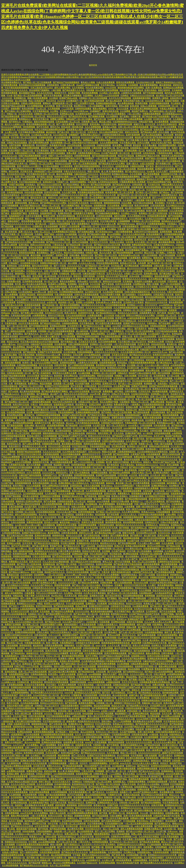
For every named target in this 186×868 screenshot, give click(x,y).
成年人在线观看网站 (14, 593)
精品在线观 (155, 714)
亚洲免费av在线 (151, 274)
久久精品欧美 (118, 766)
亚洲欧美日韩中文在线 (99, 606)
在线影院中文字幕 (41, 462)
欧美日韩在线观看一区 (52, 350)
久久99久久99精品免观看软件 (166, 690)
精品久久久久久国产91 (57, 116)
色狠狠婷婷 (173, 200)
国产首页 (150, 166)
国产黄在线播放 (66, 475)
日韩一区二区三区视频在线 (168, 161)
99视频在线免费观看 (152, 114)
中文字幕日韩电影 (116, 556)
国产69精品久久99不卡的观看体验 (86, 562)
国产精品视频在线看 (11, 116)
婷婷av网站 (100, 729)
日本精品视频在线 (15, 192)
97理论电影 (173, 281)
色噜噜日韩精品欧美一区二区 (53, 263)
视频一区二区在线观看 (52, 308)
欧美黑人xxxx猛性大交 (54, 604)
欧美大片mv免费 (150, 711)
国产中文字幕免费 (129, 198)
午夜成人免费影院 (168, 109)
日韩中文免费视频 (28, 229)
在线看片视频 (74, 93)
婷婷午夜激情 (118, 499)
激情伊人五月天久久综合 (149, 237)
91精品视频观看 (163, 512)
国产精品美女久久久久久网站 (112, 164)
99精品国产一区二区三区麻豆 (79, 119)
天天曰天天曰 (164, 533)
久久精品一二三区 (129, 213)
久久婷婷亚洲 (112, 792)
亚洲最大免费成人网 (154, 829)
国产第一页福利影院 (42, 373)
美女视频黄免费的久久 (12, 82)
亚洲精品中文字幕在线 (102, 680)
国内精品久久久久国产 (172, 221)
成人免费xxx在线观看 (171, 716)
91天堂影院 (32, 274)
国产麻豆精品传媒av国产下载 (108, 533)
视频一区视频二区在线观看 (97, 669)
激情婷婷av (20, 274)
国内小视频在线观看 (63, 666)
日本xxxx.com (95, 452)
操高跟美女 (85, 179)
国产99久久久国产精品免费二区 (153, 677)
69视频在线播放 (69, 271)
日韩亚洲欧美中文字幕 (52, 187)
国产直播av (125, 116)
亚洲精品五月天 (177, 391)
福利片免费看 (120, 216)
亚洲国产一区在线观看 (166, 169)
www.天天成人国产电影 (162, 143)
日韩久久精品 (43, 632)
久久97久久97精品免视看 (120, 98)
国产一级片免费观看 (66, 124)
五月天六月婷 (122, 360)
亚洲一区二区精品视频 (25, 177)
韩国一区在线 (94, 171)
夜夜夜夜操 (89, 250)
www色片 (139, 253)
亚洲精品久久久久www (131, 808)
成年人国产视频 (144, 625)
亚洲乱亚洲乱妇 (26, 787)
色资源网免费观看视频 (133, 596)
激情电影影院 (21, 449)
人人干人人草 (114, 645)
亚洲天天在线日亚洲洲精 (159, 656)
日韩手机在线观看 (92, 821)
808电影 (107, 499)
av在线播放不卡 (94, 860)
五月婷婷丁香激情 (158, 648)
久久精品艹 (36, 755)
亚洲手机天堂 (141, 240)
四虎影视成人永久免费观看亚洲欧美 (43, 268)
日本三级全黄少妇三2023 (42, 88)
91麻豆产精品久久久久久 (22, 169)
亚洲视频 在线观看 (119, 258)
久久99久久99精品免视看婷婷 (96, 748)
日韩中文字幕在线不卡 (74, 737)
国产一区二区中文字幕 (67, 842)
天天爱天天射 (133, 368)
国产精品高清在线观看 (64, 606)
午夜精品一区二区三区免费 (104, 373)
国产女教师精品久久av (133, 672)
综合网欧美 (174, 486)
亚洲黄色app (122, 119)
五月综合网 (137, 153)
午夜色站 (158, 609)
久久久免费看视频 (93, 127)
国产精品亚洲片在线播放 (52, 700)
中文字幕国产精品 (123, 611)
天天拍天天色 (145, 391)
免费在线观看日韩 (170, 800)
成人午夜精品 (76, 198)
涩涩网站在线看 (118, 622)
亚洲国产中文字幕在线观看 (50, 352)
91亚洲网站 (88, 96)
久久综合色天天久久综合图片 (54, 370)
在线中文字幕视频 (135, 622)
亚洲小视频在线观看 (127, 769)
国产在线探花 (83, 530)
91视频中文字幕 (115, 795)
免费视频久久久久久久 (33, 847)
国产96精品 (14, 308)
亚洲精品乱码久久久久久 (88, 543)
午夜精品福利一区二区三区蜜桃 (98, 782)
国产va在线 (13, 391)
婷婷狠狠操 (72, 805)
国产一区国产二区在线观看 (118, 187)
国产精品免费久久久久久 (74, 90)
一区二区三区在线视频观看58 (72, 638)
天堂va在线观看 (32, 211)
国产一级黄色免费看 (29, 852)
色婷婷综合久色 (14, 444)
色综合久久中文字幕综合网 (34, 680)
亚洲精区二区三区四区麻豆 (14, 491)
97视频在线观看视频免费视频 (142, 363)
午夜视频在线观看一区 (35, 643)
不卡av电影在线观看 (75, 604)
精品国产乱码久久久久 (55, 572)
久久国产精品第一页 (85, 645)
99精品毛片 (123, 373)
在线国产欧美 (145, 470)
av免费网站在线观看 (16, 771)
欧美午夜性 (48, 368)
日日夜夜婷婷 (61, 344)
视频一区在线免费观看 (38, 98)
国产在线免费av (75, 140)
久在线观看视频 (116, 389)
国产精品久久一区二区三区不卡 (124, 842)
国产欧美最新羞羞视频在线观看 (114, 370)
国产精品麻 (124, 598)
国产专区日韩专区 (114, 596)
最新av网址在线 (153, 370)
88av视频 (122, 365)
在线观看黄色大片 (148, 313)
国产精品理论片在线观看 (133, 158)
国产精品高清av (18, 653)
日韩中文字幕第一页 (99, 357)
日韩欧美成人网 (68, 85)
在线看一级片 (40, 467)
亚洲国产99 (160, 261)
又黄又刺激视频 (16, 507)
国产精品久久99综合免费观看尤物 (20, 708)
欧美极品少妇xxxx (120, 174)
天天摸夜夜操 (61, 250)
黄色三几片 (108, 562)
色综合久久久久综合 (111, 287)
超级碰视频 (95, 541)
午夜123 (34, 405)
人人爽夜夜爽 (66, 258)
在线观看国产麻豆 (19, 213)
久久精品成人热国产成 (42, 135)
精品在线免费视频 (102, 706)
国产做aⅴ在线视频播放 (56, 795)
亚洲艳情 (121, 831)
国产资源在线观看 (154, 439)
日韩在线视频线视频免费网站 (127, 177)
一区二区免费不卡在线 (84, 103)
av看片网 (133, 444)
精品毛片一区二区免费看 (133, 449)
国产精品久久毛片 (85, 729)
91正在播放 (110, 350)
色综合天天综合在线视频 (78, 572)
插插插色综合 (59, 535)
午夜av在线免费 (143, 486)
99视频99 (44, 378)
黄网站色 (47, 103)
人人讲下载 (85, 329)
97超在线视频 (12, 645)
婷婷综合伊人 (62, 473)
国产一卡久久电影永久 (84, 462)
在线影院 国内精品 (17, 627)
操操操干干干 (61, 93)
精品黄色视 (20, 567)
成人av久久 (65, 695)
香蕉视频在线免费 (94, 247)
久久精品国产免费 (27, 190)
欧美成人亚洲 (94, 279)
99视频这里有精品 (158, 577)
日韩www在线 (112, 588)
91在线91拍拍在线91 (141, 394)
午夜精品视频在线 (39, 674)
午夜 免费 (178, 232)
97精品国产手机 (41, 200)
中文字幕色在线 (87, 323)
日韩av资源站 (11, 292)
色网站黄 (128, 145)
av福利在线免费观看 (137, 318)
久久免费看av (33, 745)
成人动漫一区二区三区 (73, 428)
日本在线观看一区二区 (50, 850)
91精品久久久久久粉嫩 (66, 729)
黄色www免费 (114, 635)
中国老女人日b (78, 860)
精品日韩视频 (46, 384)
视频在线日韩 (29, 145)
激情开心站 (53, 292)
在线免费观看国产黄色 (74, 308)
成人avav (70, 423)
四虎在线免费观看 (13, 363)
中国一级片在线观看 (164, 444)
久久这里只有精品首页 (167, 124)
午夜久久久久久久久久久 (75, 171)
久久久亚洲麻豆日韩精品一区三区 (136, 352)
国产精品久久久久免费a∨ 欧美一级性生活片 (105, 407)
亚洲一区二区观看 (159, 397)
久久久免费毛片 (22, 300)
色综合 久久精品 (117, 242)
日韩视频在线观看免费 (78, 368)
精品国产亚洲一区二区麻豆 (63, 360)
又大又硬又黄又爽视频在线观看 (144, 109)
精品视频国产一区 (123, 714)
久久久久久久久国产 (68, 583)
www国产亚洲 (17, 211)
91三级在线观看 (154, 845)
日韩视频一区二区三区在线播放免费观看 (57, 331)
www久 (112, 109)
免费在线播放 (64, 758)
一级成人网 (73, 763)
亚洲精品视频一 (71, 347)
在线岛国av (163, 384)
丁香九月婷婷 (88, 771)
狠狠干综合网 (129, 533)
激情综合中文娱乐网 (112, 281)
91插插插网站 (25, 441)
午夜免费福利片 (67, 643)
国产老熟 (102, 769)
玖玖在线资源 (128, 287)
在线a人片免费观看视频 (169, 719)
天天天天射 (167, 714)
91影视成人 (172, 224)
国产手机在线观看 (100, 816)
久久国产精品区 (119, 551)
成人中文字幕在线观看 (90, 826)
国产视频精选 (43, 394)
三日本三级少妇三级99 (83, 632)
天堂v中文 (21, 420)
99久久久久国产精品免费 (117, 276)
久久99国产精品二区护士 (72, 158)
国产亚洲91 (77, 800)
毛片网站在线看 (132, 266)
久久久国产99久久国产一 (74, 622)
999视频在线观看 (51, 195)
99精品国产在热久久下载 (30, 187)
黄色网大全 (172, 344)
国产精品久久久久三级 (94, 326)
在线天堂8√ (63, 810)
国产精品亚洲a (30, 352)
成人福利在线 (82, 331)
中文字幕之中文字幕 (34, 530)
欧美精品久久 (25, 119)
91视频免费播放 (140, 860)
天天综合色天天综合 (16, 174)
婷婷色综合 (92, 433)
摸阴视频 (38, 368)
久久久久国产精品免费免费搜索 (132, 716)
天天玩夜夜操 (114, 206)
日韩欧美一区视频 (176, 695)
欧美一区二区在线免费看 (145, 336)
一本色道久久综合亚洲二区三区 (61, 559)
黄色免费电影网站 (166, 585)
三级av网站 (171, 515)
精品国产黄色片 (58, 439)
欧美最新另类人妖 (58, 145)
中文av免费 (107, 454)
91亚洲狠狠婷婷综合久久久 (125, 122)
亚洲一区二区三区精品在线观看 (33, 672)
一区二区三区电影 (10, 135)
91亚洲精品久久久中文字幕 (155, 643)
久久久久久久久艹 (76, 266)
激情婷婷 (121, 627)
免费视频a (7, 480)
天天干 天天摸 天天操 (169, 268)
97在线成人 (31, 185)
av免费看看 (177, 433)
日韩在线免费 (107, 190)
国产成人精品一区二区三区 (86, 614)
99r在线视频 (88, 714)
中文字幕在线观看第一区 (128, 580)
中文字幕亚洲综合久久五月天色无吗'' (167, 664)
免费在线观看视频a (98, 852)
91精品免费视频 (136, 119)
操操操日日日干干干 (92, 454)
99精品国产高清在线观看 (42, 344)
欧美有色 (58, 376)
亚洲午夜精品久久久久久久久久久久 (33, 541)
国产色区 (72, 530)
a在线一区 (171, 808)
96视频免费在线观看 (51, 444)
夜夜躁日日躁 (13, 575)
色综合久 (86, 520)
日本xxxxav (173, 831)
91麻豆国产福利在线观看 (30, 475)
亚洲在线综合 (177, 588)
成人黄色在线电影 (64, 431)
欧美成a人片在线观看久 (124, 724)
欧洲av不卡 (119, 546)
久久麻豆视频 (84, 373)
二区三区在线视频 (172, 750)
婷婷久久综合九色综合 (152, 850)
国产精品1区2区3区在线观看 (47, 543)
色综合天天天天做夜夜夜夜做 (15, 792)
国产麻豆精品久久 (165, 363)
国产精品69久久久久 (43, 787)
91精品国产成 (115, 449)
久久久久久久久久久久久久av (44, 659)
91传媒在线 (64, 274)
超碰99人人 (73, 818)
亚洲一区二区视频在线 (80, 473)
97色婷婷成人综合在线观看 (88, 360)
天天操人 (146, 460)
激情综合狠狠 (39, 242)
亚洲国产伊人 (8, 714)
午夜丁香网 (29, 596)
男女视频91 (160, 203)
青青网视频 (150, 596)
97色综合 (169, 342)
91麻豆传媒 (97, 148)
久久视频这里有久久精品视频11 (96, 735)
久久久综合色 (51, 517)
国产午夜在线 (108, 284)
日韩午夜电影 (89, 276)
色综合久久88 (13, 342)
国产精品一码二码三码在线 (108, 784)
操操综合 (110, 483)
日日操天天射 (72, 826)
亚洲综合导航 (178, 512)
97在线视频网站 (145, 295)
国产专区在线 (123, 148)
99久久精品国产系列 (99, 554)
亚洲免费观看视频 (100, 297)
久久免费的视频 (79, 279)
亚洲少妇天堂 (35, 562)
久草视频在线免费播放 (27, 365)
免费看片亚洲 (127, 206)
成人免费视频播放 (107, 504)
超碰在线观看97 (71, 625)
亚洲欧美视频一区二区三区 (112, 549)
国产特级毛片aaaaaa (126, 224)
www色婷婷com (166, 305)
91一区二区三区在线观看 (85, 666)
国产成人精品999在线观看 (29, 504)
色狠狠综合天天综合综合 (16, 842)
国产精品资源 (11, 187)
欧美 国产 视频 (77, 653)
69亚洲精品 (158, 625)
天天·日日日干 (151, 305)
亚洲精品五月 (165, 580)
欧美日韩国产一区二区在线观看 (131, 750)
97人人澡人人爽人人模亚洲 (157, 365)
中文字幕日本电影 (90, 549)
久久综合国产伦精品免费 (60, 554)
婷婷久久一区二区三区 (59, 198)
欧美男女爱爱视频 (156, 774)
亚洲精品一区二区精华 (35, 357)
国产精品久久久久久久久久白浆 (94, 289)
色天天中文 (51, 101)
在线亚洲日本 (176, 98)
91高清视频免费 (154, 454)
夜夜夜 (55, 258)
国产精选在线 (91, 496)
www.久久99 (126, 763)
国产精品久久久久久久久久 (93, 753)
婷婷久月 (136, 690)
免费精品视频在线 (112, 247)
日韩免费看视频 (12, 813)
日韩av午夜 (177, 164)
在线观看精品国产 (133, 415)
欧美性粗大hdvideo (120, 614)
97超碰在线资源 (46, 137)
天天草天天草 (40, 766)
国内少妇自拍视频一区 (42, 266)
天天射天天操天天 (170, 745)
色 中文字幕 (157, 470)
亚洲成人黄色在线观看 (70, 661)
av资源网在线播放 (176, 674)
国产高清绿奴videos (104, 232)
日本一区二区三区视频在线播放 (142, 601)
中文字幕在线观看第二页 (30, 182)
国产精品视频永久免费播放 (85, 488)
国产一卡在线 (60, 266)
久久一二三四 (55, 635)
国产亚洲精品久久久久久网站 (53, 203)
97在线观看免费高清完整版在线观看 (58, 735)
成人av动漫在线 (28, 774)
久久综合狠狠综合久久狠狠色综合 (153, 452)
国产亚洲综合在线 (77, 433)
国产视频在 (112, 598)
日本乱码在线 (149, 153)
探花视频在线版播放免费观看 (91, 192)
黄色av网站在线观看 (90, 719)
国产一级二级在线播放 (126, 790)
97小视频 (33, 842)
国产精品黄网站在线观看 (36, 797)
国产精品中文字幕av (97, 415)
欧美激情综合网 (20, 554)
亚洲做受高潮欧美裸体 (92, 538)
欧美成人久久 (100, 805)
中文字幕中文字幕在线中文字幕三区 (85, 470)
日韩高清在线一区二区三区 (33, 116)
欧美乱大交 (151, 151)
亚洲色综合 (12, 266)
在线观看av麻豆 (173, 813)
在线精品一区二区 (36, 614)
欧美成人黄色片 (34, 436)
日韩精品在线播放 (43, 169)
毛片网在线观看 (119, 446)
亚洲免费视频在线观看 (84, 475)
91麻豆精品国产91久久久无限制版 (158, 661)
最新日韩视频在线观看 (44, 122)
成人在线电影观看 (63, 137)
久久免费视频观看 (59, 792)
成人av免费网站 (90, 800)
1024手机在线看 (75, 145)
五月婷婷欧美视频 (82, 740)
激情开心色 (178, 711)
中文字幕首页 (88, 169)
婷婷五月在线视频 (31, 700)
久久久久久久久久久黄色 (16, 250)
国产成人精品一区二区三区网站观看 (125, 630)
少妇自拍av (69, 808)
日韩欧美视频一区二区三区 (116, 638)
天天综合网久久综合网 (146, 533)
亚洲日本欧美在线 (111, 111)
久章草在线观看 (110, 457)
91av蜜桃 (111, 119)
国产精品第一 (62, 732)
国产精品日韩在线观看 (101, 185)
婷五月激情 (38, 276)
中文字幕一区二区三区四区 (39, 499)
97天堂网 (35, 611)
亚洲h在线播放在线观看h (114, 677)
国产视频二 (161, 253)
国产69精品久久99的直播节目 (155, 795)
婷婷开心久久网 (86, 533)
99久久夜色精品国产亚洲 (128, 863)
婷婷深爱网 (61, 805)
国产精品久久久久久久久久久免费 (24, 378)
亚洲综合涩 (27, 664)
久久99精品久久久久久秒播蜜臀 (54, 653)
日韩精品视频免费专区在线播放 (51, 153)
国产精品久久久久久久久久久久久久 (18, 224)
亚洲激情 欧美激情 (10, 336)
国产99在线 (43, 829)
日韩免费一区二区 (90, 122)
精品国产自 (95, 572)
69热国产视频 (92, 253)
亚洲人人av (166, 247)
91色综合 (173, 399)
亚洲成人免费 (132, 407)
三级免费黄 (130, 507)
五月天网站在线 (156, 279)
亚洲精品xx (91, 604)
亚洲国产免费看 (34, 627)
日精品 (62, 318)
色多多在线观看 (33, 729)
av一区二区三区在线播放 (37, 648)
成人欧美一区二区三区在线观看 (17, 583)
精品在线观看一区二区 (124, 399)
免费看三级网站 (58, 119)
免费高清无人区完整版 (23, 428)
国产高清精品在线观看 (63, 556)
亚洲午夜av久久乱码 (14, 305)
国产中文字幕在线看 (53, 96)
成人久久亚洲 (122, 109)
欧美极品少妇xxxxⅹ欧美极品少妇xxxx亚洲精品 (36, 711)
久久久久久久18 (65, 276)
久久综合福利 (27, 575)
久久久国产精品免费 (48, 601)
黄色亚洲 (137, 145)
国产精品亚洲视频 (121, 454)
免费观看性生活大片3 (58, 470)
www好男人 (134, 425)
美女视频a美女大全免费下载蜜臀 (147, 721)
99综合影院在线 (158, 344)
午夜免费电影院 (108, 431)
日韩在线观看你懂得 (70, 706)
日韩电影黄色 (53, 85)
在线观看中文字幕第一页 (146, 666)
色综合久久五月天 (76, 803)
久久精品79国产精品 (132, 640)
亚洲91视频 (14, 509)
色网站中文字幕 (58, 826)
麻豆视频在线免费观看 (72, 444)
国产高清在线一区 (50, 305)
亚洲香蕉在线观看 (33, 305)
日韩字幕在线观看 (70, 533)
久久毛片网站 (100, 598)
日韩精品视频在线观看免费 (59, 389)
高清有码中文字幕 (86, 313)
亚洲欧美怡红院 (65, 213)
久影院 (173, 570)
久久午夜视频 (113, 753)
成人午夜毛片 (44, 274)
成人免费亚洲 (138, 611)
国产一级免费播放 (48, 745)
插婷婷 (168, 179)
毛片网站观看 (154, 716)
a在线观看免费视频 (56, 425)
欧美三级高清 (71, 313)
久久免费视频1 (106, 399)
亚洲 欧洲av (95, 124)
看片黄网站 (28, 740)
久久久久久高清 (26, 114)
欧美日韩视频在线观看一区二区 (41, 124)
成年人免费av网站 (63, 88)
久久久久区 (7, 98)
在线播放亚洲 (138, 187)
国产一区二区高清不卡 (117, 425)
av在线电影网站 (178, 365)
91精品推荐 (99, 350)
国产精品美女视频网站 (151, 803)
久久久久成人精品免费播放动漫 (61, 690)
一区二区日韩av (134, 114)
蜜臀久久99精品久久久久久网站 (141, 315)
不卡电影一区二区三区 (100, 331)
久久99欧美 (50, 106)
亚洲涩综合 (24, 418)
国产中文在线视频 (168, 611)
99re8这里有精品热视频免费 (39, 339)
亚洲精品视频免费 (17, 268)
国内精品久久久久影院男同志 (88, 693)
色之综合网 (169, 135)
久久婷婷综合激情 (176, 478)
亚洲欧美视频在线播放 (58, 680)
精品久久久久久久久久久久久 (89, 808)
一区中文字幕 (107, 776)
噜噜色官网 (159, 258)
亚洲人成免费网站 (77, 287)
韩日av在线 (14, 171)
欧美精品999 (105, 174)
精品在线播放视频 (146, 169)
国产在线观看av (51, 661)
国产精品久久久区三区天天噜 (107, 245)
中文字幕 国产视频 (13, 700)
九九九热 (21, 729)
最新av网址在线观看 (168, 666)
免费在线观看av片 (70, 179)
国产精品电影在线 (86, 672)
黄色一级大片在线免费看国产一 (102, 716)
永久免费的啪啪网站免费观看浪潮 (83, 813)
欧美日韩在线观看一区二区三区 (89, 467)
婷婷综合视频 (152, 360)
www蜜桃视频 (95, 674)
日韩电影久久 (8, 590)
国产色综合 (85, 297)
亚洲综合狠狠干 (157, 821)
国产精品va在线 (102, 258)
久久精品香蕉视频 (10, 865)
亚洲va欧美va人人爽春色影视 (109, 302)
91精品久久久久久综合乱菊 (142, 96)
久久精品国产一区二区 (31, 308)
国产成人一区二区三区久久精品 (86, 585)
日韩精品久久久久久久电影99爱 (74, 195)
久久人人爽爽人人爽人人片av (75, 357)
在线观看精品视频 (69, 268)
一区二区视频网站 (96, 106)
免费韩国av (10, 420)
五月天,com (159, 436)
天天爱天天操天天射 (73, 580)
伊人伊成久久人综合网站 (149, 784)
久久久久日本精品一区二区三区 (29, 622)
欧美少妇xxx (107, 486)
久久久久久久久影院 (36, 559)
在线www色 (76, 274)
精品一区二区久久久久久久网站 (71, 221)
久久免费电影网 (125, 457)
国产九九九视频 (115, 672)
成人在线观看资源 (85, 831)
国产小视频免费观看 (157, 478)
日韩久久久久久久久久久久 (107, 352)
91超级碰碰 (158, 551)
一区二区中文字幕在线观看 (117, 818)
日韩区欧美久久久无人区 (44, 588)
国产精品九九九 (145, 627)
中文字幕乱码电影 (27, 355)
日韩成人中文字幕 (84, 690)
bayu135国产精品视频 (104, 714)
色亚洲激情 (166, 567)
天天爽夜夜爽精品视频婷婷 (71, 292)
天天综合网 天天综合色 (78, 203)
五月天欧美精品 (32, 850)
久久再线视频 (54, 109)
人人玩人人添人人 (87, 263)
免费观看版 (108, 391)
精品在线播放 (134, 669)
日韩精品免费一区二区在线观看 (73, 601)
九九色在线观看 (16, 651)
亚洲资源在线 (76, 486)
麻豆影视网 (136, 643)
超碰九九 (106, 394)
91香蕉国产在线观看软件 (112, 423)
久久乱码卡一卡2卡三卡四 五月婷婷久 (99, 845)
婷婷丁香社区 (45, 782)
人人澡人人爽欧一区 (105, 617)
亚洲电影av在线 (67, 114)
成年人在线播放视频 (123, 583)
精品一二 (29, 219)
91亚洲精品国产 (146, 593)
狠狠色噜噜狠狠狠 (121, 347)
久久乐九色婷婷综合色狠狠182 (44, 318)
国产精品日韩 (162, 381)
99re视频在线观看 (160, 391)
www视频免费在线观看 (64, 774)
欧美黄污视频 (93, 370)
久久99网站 (147, 208)
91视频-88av (24, 659)
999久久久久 (155, 195)
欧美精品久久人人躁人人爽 (104, 224)
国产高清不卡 (141, 329)
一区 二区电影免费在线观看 (163, 250)
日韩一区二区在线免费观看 (74, 229)
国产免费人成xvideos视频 (32, 313)
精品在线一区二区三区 (63, 499)
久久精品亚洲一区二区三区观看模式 (110, 114)
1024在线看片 (92, 622)
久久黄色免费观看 (10, 229)
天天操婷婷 (177, 90)
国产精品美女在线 (152, 745)
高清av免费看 (82, 606)
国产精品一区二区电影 (67, 564)
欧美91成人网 (78, 491)
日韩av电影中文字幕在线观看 (85, 143)
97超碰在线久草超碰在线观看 (152, 515)
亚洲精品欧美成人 (142, 761)
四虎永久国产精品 (149, 570)
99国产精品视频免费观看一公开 (33, 156)
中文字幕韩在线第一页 (159, 588)
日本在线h (92, 182)
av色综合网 (101, 672)
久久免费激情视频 (32, 630)
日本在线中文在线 (73, 714)
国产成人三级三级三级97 (95, 556)
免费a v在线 (137, 834)
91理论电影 (123, 475)
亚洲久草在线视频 (165, 368)
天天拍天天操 (175, 300)
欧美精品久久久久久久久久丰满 (162, 855)
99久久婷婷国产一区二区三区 (98, 766)
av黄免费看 (165, 507)
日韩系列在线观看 (19, 399)
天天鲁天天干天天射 (109, 528)
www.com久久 (26, 336)
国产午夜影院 (113, 745)
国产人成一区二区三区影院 (131, 632)
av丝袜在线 (138, 271)
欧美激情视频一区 (125, 826)
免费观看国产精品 (35, 771)
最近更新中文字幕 (151, 630)
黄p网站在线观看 (131, 554)
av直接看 (106, 355)
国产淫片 (106, 693)
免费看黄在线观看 (78, 682)
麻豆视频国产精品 (27, 93)
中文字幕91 (51, 685)
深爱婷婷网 (172, 538)
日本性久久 (93, 132)
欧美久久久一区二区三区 (107, 732)
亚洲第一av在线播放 (85, 302)
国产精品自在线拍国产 (97, 271)
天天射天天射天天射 (162, 119)
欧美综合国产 (137, 347)
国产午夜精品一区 (69, 342)
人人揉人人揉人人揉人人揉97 (28, 525)
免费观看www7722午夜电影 (42, 431)
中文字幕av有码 (129, 797)
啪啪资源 (179, 585)
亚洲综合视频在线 (101, 237)
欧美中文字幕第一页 (11, 234)
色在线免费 (168, 776)
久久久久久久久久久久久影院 (139, 742)
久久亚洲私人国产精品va (20, 470)
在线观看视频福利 (108, 363)
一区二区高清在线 (36, 140)
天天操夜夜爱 (50, 758)
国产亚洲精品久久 (163, 824)
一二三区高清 (68, 109)
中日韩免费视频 (22, 769)
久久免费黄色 (112, 116)
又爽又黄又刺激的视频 (109, 488)
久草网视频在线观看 (87, 410)
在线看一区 (36, 350)
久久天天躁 (162, 300)
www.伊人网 (95, 394)
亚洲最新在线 (49, 564)
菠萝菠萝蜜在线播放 (105, 790)
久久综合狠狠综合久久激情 (67, 708)
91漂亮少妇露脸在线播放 (113, 441)
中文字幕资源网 (98, 483)
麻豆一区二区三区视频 (102, 740)
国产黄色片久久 (32, 334)
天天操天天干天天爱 (20, 611)
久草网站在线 (127, 787)
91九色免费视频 (22, 839)
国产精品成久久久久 (122, 185)
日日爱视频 (92, 769)
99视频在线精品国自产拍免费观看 (157, 700)
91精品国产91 (148, 177)
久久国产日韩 (91, 318)
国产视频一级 (98, 847)
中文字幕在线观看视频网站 (17, 88)
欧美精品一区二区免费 (138, 446)
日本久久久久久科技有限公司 (167, 627)
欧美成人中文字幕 (128, 263)
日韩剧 (10, 724)
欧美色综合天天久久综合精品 (126, 130)
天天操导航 (114, 763)
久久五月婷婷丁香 (149, 556)
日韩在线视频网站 (44, 831)
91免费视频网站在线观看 (111, 517)
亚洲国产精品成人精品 (27, 297)
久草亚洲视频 (101, 742)
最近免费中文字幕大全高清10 (104, 179)
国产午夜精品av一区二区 (156, 708)
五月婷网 (91, 790)
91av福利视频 (71, 234)
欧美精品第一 (152, 449)
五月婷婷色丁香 (75, 326)
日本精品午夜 (23, 682)
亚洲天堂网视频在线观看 (56, 247)
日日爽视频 (32, 331)
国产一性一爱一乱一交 (116, 771)
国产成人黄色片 (40, 640)
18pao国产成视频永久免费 (88, 85)
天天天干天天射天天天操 (135, 585)
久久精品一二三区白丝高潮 (107, 96)
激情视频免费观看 (127, 625)
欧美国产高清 (121, 190)
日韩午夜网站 (131, 391)
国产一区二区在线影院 (171, 284)
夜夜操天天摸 (87, 255)
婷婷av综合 (74, 732)
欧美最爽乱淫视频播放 (39, 321)
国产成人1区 (41, 224)
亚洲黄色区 (34, 213)
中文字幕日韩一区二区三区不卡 (132, 342)
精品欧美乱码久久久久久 (89, 721)
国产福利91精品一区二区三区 (163, 111)
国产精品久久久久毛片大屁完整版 (46, 381)
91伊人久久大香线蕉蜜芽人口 (49, 593)
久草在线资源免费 (88, 625)
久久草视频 (94, 431)
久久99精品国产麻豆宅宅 (38, 410)
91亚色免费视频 (170, 645)
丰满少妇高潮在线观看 (37, 287)
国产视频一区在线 (137, 680)
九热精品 (125, 96)
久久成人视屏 (66, 797)
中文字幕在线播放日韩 (72, 478)
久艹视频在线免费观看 (111, 336)
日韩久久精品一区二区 (142, 473)
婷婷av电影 (83, 596)
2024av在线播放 (91, 200)
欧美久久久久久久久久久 (100, 436)
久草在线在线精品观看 (21, 315)
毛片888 (172, 289)
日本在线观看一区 (162, 425)
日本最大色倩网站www (164, 245)
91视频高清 (38, 226)
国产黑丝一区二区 (117, 813)
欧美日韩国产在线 (31, 370)
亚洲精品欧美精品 (37, 399)
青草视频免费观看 (10, 93)
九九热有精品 (51, 494)
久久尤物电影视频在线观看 (126, 308)
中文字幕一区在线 (77, 630)
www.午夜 (69, 693)
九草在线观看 (146, 425)
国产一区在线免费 (95, 507)
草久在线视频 (86, 834)
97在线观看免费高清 (121, 735)
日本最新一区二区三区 (167, 315)
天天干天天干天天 (130, 682)
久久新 (169, 839)
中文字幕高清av (128, 465)
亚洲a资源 (135, 106)
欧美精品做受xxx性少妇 (129, 255)
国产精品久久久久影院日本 (49, 185)
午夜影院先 (59, 714)
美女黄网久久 (82, 405)
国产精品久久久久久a (147, 339)
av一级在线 (148, 433)
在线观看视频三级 (84, 774)
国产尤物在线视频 (175, 790)
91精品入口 (12, 208)
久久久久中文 (106, 177)
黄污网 (109, 462)
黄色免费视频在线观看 (32, 221)
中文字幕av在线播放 (114, 507)
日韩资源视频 (84, 460)
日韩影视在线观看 (52, 261)
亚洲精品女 (91, 803)
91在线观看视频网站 (99, 763)
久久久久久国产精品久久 (93, 137)
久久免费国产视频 (122, 386)
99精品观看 (111, 580)
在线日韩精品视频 (94, 737)
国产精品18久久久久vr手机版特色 (145, 638)
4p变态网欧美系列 (82, 208)
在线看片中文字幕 (43, 423)
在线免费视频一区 (59, 761)
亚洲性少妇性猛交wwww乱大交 (19, 635)
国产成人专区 (64, 132)
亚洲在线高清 (37, 682)
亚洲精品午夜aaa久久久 (37, 161)
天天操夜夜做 (70, 727)
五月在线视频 (113, 321)
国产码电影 (124, 528)
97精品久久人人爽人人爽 (83, 617)
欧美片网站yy (175, 428)
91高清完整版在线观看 (50, 852)
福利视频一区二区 (45, 708)
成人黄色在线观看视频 (30, 391)
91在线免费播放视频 (16, 412)
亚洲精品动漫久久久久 (108, 803)
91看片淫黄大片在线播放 (70, 551)
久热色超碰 (148, 491)
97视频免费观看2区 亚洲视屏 (133, 182)
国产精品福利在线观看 (82, 758)
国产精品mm (87, 206)
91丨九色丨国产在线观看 (51, 334)
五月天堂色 (28, 543)
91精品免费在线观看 (140, 664)
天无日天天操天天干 (62, 782)
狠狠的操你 (70, 645)
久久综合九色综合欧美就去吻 (151, 797)
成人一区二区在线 (111, 829)
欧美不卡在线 (110, 570)
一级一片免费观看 (39, 816)
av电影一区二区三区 (133, 274)
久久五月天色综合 (45, 93)
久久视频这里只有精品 (155, 496)
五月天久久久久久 (115, 274)
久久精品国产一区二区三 (160, 334)
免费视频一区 (120, 847)
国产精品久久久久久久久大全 (164, 460)
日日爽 (30, 412)
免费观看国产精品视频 (93, 700)
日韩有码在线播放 (83, 109)
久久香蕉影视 (96, 203)
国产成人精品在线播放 (152, 135)
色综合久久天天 (75, 151)
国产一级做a (26, 598)
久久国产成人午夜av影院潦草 (40, 240)
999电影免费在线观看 (157, 216)
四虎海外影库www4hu (23, 727)
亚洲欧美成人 (74, 549)
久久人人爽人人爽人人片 (76, 575)
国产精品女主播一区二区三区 (79, 245)
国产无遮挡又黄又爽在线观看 (109, 323)
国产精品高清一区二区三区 (160, 263)
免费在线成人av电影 (34, 619)
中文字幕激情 (137, 755)
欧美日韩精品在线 (44, 606)
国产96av (62, 530)
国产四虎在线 (59, 423)
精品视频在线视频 (132, 538)
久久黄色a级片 (111, 632)
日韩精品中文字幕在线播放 (20, 467)
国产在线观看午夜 (163, 177)
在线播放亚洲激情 (105, 546)
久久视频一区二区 (135, 365)
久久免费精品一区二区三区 (21, 669)
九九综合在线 (89, 145)
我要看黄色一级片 (56, 467)
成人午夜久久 (129, 261)
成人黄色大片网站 (118, 329)
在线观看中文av (106, 240)
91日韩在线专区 (18, 339)
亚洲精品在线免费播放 (52, 742)
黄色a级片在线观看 (79, 381)
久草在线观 (157, 651)
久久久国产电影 (20, 716)
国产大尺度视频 (34, 465)
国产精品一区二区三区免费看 (163, 127)
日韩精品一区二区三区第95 (42, 164)
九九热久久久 (122, 617)
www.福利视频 (130, 428)
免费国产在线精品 (140, 386)
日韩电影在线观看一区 (37, 420)
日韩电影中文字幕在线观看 (88, 643)
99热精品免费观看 (158, 326)
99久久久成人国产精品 (67, 512)
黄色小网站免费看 (148, 407)
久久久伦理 (117, 428)
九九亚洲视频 (107, 648)
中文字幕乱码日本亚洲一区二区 (41, 174)
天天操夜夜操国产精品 (39, 803)
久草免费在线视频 (15, 685)
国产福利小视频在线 (87, 268)
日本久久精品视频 (92, 486)
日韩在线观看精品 (125, 666)
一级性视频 (139, 200)
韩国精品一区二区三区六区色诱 (112, 601)
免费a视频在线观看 (54, 737)
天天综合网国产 (53, 753)
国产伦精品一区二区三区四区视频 (117, 412)
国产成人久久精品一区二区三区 (141, 831)
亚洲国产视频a (168, 614)
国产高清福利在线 (157, 499)
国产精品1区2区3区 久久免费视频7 (104, 575)
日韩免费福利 (161, 847)
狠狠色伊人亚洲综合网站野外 (29, 501)
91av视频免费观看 (141, 606)
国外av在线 (25, 135)
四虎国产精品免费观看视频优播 (163, 386)
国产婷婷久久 (15, 122)
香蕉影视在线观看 (63, 585)
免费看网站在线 (137, 297)
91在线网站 (151, 619)
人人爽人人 (80, 300)
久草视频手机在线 (17, 465)
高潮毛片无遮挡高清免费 (93, 522)
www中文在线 (27, 813)
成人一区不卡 (116, 748)
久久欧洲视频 (123, 664)
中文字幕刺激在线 (41, 111)
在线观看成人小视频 (139, 148)
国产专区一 (14, 606)
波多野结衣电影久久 (96, 465)
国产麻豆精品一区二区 (170, 274)
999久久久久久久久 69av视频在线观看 (53, 509)
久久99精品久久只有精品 (18, 585)
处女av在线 (135, 276)
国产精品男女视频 (89, 750)
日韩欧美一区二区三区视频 (127, 776)
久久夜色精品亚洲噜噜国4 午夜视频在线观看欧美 (104, 661)
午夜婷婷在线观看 (161, 852)
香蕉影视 (109, 847)
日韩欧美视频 (107, 583)
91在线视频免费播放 (154, 632)
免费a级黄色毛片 (121, 405)
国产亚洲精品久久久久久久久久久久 (82, 517)
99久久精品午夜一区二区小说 (138, 389)
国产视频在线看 (75, 250)
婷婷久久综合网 (132, 132)
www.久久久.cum (10, 156)
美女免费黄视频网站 (149, 85)
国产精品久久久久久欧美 (22, 826)
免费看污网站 (156, 140)
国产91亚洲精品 (95, 559)
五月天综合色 (29, 580)
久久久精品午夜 (60, 135)
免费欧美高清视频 (112, 559)
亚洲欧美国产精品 (134, 433)
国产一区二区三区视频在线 (23, 329)
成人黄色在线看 (9, 677)
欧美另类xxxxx (146, 436)
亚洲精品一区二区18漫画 (101, 344)
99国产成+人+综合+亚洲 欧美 (70, 698)
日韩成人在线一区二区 (88, 402)
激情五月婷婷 (145, 410)
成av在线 (135, 357)
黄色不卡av (55, 127)
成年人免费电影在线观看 (13, 219)
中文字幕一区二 (77, 810)
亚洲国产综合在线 (98, 368)
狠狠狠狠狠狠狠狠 (112, 203)
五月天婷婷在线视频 (83, 499)
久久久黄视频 (145, 590)
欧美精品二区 (149, 740)
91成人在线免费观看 (106, 82)
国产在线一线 (109, 148)
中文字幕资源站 (42, 151)
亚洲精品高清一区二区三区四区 (16, 433)
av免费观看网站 (28, 606)
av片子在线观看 (34, 473)
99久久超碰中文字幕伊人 (68, 329)
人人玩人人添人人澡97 (12, 580)
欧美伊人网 (152, 211)
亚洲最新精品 (168, 771)
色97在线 (82, 271)
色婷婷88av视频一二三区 (66, 177)
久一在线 (84, 567)
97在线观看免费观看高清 (153, 405)
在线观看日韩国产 (172, 470)
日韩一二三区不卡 (33, 748)
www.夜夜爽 (50, 847)
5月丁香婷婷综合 (137, 360)
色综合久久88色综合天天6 (172, 488)
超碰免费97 (16, 109)
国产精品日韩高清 (136, 653)
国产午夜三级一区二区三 (120, 271)
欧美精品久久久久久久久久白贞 (31, 302)
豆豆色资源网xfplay (89, 399)
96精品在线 (18, 596)
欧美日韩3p (18, 334)
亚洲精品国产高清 (136, 619)
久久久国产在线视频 (124, 240)
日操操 (48, 258)
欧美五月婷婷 (19, 261)
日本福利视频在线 (63, 784)
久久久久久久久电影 (52, 452)
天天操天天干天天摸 (88, 342)
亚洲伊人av (131, 766)
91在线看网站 (86, 706)
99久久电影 (20, 559)
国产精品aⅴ (164, 192)
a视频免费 (121, 711)
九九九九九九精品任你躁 (134, 234)
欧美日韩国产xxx (80, 389)
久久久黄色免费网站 (131, 512)
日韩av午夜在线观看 (170, 522)
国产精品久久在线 (10, 237)
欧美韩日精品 (8, 515)
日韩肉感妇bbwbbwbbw (37, 779)
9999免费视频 (29, 127)
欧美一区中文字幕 (65, 106)
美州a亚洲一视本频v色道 (72, 127)
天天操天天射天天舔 (28, 528)
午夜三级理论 (104, 339)
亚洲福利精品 (119, 410)
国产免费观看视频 (100, 708)
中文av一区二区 (53, 656)
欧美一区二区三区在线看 (125, 169)
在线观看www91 (139, 656)
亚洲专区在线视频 (52, 192)
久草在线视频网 (51, 226)
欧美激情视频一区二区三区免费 (120, 192)
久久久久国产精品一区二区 (133, 247)
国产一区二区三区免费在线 (26, 698)
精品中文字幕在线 (126, 156)
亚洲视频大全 (20, 98)
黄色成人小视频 (88, 82)
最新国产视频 (104, 496)
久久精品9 (54, 98)
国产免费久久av (98, 588)
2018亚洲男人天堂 (158, 706)
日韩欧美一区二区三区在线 (46, 114)
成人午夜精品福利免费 (94, 101)
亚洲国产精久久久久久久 (135, 323)
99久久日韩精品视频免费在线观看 (50, 130)
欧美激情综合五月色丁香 (83, 784)
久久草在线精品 (26, 292)
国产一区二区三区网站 (105, 831)
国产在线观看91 (129, 295)
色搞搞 (37, 740)
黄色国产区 (30, 415)
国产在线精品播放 (86, 232)
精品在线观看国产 (163, 276)
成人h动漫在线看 (120, 695)
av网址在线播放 (79, 716)
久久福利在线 (137, 737)
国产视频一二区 (64, 441)
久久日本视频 (136, 174)
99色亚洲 (140, 729)
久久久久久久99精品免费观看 (99, 308)
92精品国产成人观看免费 (151, 554)
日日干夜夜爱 (82, 124)
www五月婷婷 (101, 397)
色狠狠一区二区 (146, 444)
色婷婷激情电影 (79, 465)
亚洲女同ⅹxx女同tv (65, 300)
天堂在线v (116, 339)
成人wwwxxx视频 (32, 742)
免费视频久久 (90, 449)
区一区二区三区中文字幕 (18, 255)
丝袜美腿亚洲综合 (117, 604)
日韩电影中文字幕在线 (121, 606)
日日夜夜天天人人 (154, 420)
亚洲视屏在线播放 (100, 842)
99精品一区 (12, 114)
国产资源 (103, 813)
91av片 (163, 465)
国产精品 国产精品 (19, 431)
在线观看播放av (141, 787)
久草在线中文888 (109, 124)
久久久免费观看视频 (109, 143)
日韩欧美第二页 (101, 774)
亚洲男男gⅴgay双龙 (70, 567)
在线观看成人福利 (75, 130)
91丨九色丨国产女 (130, 559)
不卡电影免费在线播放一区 (41, 250)
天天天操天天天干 (93, 829)
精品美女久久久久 (109, 543)
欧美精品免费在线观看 (23, 423)
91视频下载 (136, 116)
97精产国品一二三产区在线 (27, 666)
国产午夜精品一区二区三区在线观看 (73, 588)
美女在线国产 (42, 145)
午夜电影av (152, 323)
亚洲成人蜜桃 (13, 774)
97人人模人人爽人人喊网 (149, 543)
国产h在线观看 (101, 779)
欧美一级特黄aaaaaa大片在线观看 (153, 428)
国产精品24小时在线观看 (93, 261)
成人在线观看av (132, 556)
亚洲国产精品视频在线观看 (14, 376)
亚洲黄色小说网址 (57, 779)
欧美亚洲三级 (108, 360)
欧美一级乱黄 (52, 643)
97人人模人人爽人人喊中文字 (47, 336)
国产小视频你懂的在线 (84, 619)
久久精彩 (148, 119)
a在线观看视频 (122, 166)
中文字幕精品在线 (171, 803)
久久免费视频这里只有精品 (64, 232)
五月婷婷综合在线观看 (108, 182)
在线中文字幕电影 (121, 462)
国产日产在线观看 (76, 795)
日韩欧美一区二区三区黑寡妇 (105, 850)
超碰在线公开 (36, 397)
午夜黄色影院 (11, 323)
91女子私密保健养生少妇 (120, 381)
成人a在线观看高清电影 (96, 795)
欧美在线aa (122, 363)
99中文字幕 (53, 824)
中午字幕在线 (8, 300)
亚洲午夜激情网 (133, 135)
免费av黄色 (26, 276)
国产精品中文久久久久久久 (15, 140)
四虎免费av (149, 847)
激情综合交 (156, 761)
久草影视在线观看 (51, 454)
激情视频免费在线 (114, 522)
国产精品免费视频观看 (123, 253)
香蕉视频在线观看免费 (106, 365)
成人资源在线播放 (150, 687)
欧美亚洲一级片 (161, 810)
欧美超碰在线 (50, 810)
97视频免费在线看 (10, 85)
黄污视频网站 (46, 666)
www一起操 (101, 645)
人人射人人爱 (60, 368)
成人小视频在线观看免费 (62, 462)
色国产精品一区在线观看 (156, 158)
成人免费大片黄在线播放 (30, 719)
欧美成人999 (132, 410)
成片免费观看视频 (170, 564)
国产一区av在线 (88, 546)
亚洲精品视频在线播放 (84, 258)
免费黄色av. (33, 384)
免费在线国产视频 (174, 405)
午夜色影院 (164, 570)
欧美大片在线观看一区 (53, 808)
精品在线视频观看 (145, 261)
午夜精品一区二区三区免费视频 (146, 221)
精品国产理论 (176, 763)
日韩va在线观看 (113, 198)
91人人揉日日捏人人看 (111, 226)
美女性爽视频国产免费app (137, 250)
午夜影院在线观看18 (20, 350)
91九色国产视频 (83, 384)
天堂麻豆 (119, 585)
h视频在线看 (74, 719)
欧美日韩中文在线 (21, 405)
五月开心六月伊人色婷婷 (46, 669)
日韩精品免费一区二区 (168, 106)
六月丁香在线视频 (82, 148)
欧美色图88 (120, 758)
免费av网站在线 (72, 834)
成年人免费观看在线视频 (132, 829)
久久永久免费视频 (45, 784)
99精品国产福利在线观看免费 (90, 494)
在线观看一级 (64, 839)
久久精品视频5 (136, 858)
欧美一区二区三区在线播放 (144, 562)
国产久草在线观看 (167, 255)
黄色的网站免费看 (15, 415)
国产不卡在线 (8, 512)
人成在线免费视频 (28, 609)
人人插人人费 (108, 860)
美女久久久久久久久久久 (154, 808)
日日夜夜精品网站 (88, 376)
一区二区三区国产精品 (118, 444)
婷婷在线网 (36, 433)
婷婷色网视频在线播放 (52, 347)
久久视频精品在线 (25, 130)
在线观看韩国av (127, 588)
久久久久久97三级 (104, 169)
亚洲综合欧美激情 (175, 297)
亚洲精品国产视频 (80, 554)
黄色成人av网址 (122, 737)
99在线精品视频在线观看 (110, 200)
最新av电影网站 (100, 109)
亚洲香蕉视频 (166, 232)
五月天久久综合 (166, 769)
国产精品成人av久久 (74, 211)
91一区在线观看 (36, 661)
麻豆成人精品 (105, 122)
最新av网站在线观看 (134, 800)
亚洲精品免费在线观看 (94, 187)
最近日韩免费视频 (65, 174)
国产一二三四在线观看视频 (165, 198)
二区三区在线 (154, 598)
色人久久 (43, 515)
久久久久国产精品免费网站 (134, 659)
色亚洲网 (68, 488)
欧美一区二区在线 (144, 399)
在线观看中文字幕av (85, 515)
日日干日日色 (23, 344)
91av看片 (81, 727)
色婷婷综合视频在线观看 (95, 444)
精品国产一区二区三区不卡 (63, 310)
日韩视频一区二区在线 (25, 512)
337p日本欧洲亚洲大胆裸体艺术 (164, 583)
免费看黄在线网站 (111, 808)
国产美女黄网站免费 (127, 543)
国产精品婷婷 (72, 425)
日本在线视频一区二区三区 (68, 122)
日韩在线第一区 (139, 185)
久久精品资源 (150, 347)
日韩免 (41, 795)
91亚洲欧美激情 (158, 412)
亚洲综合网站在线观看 (17, 321)
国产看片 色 (176, 389)
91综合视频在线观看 (46, 512)
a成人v (130, 329)
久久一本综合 (168, 237)
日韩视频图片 (147, 276)
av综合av (19, 753)
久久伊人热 (155, 475)
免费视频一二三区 (97, 509)
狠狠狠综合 (164, 525)
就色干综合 (124, 674)
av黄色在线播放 (36, 758)
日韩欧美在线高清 (121, 685)
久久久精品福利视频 (121, 834)
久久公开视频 (80, 711)
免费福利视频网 (71, 350)
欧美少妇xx (178, 449)
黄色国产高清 (56, 546)
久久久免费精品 (41, 813)
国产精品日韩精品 (71, 185)
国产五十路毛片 (166, 755)
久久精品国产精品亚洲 (118, 161)
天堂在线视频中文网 (114, 824)
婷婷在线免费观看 (45, 295)
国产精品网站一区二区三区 (17, 402)
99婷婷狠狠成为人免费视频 (147, 488)
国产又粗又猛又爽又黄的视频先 (63, 672)
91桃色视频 (20, 590)
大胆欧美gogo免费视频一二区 (124, 837)
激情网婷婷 (163, 211)
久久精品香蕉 (67, 166)
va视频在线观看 (113, 682)
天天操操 (78, 556)
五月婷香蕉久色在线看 (33, 281)
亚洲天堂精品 (112, 106)
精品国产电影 (174, 313)
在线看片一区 (126, 792)
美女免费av (118, 145)
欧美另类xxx (137, 462)
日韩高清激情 (99, 321)
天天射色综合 (120, 378)
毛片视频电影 (8, 101)
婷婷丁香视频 (37, 572)
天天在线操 (45, 611)
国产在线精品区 (119, 693)
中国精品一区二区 (33, 488)
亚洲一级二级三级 (52, 567)
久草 (11, 384)
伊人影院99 (115, 158)
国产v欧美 (162, 313)
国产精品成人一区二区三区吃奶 (63, 640)
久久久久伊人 (49, 473)
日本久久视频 (144, 143)
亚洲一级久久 (133, 164)
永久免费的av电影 (103, 140)
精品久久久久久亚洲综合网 (76, 394)
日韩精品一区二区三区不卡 (47, 706)
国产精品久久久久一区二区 (59, 242)
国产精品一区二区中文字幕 (46, 407)
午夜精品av (28, 122)
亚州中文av (40, 219)
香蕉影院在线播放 (27, 253)
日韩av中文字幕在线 (121, 394)
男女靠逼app (36, 418)
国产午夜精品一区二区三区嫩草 (120, 729)
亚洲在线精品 (11, 672)
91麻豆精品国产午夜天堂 (94, 274)
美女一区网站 (90, 339)
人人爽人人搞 (11, 132)
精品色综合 (85, 708)
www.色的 (117, 326)
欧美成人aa (122, 619)
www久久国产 (53, 399)
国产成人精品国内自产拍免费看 (110, 250)
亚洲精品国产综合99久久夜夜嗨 (127, 740)
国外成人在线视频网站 (70, 305)
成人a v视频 (152, 268)
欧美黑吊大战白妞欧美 (163, 355)
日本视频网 (10, 845)
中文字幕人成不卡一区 (12, 847)
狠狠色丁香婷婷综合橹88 (88, 336)
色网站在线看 (144, 790)
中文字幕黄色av (87, 347)
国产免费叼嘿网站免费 (39, 143)
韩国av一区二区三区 (51, 206)
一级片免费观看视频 (124, 232)
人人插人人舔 (127, 810)
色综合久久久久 (129, 635)
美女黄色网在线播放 (156, 839)
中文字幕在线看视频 (73, 187)
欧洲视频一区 (150, 384)
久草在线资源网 (158, 206)
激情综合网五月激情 (119, 297)
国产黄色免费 (71, 703)
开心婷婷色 (176, 103)
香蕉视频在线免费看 (133, 491)
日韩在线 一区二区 (137, 190)
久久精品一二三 (148, 368)
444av (52, 200)
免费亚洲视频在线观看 (147, 769)
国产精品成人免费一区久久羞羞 (155, 132)
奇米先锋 (76, 137)
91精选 (108, 326)
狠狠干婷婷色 (164, 90)
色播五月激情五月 (104, 858)
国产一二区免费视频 (122, 721)
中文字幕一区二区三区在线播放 (131, 211)
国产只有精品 (63, 590)
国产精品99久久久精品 (50, 323)
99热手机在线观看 (116, 208)
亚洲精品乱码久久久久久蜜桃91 (132, 845)
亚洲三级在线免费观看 (40, 792)
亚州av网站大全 (71, 376)
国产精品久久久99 (72, 546)
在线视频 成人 (120, 782)
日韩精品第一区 (164, 740)
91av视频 (44, 211)
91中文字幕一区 (145, 376)
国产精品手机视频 (41, 439)
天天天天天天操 (71, 190)
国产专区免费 (113, 515)
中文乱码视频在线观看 (116, 305)
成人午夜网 (64, 480)
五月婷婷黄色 (160, 376)
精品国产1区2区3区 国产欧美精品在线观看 (154, 137)
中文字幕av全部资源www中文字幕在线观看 (40, 342)
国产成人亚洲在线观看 (113, 151)
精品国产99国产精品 (118, 779)
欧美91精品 (95, 567)
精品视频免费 (64, 755)
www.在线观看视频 (96, 682)
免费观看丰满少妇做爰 (74, 504)
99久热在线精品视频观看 (144, 381)
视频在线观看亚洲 (27, 208)
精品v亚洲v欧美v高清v (168, 151)
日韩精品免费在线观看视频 (48, 415)
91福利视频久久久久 (150, 226)
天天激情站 (128, 281)
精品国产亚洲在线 (174, 436)
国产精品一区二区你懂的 (147, 192)
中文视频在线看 (164, 619)
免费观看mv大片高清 (18, 562)
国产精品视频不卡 (10, 601)
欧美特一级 (28, 363)
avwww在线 (39, 651)
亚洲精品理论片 (112, 467)
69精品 (40, 604)
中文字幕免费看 (68, 336)
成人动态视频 (21, 101)
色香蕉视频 (105, 614)
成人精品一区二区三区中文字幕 (170, 96)
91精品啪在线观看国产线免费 (64, 321)
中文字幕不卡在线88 (48, 480)
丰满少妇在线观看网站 (168, 635)
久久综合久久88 (43, 596)
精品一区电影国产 (37, 101)
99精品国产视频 (146, 122)
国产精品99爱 (85, 237)
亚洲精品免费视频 (31, 790)
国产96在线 (56, 289)
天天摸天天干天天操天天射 (29, 454)
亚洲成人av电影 (110, 127)
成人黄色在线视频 (167, 339)
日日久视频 (127, 203)
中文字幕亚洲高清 (54, 457)
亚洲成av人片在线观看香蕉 (80, 761)
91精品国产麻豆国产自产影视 (167, 816)
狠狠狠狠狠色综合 (40, 724)
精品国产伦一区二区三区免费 (54, 630)
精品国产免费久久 (140, 111)
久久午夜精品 (78, 88)
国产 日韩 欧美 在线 (58, 724)
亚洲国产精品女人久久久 (173, 598)
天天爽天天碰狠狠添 (73, 96)
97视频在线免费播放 (137, 782)
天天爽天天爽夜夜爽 (67, 685)
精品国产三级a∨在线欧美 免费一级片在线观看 (150, 373)
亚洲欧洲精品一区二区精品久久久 (74, 483)
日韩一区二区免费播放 (94, 198)
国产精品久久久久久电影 (44, 441)
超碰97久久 (139, 124)
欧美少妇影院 (166, 360)
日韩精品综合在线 (153, 800)
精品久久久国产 (110, 674)
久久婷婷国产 (48, 255)
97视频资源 (77, 695)
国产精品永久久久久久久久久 (15, 90)
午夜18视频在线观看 (64, 295)
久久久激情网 (168, 543)
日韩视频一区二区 (105, 703)
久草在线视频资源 (39, 839)
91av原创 (28, 651)
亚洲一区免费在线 (154, 88)
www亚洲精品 (15, 258)
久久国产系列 (31, 507)
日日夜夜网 (102, 604)
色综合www (36, 808)
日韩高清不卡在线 (84, 310)
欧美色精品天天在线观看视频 (32, 85)
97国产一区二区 (120, 680)
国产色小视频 (157, 779)
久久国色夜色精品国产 (53, 748)
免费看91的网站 (56, 580)
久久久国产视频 (69, 192)
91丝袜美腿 (105, 622)
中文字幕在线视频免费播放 (59, 716)
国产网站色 (138, 90)
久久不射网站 (153, 247)
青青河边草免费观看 (126, 82)
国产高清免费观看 (152, 174)
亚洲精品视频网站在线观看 (88, 412)
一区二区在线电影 (150, 255)
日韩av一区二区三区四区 (166, 604)
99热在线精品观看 (163, 433)
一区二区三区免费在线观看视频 (139, 824)
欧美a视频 (126, 245)
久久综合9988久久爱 (145, 82)
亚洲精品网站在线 (141, 714)
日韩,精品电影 (41, 635)
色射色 (66, 381)
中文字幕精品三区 (128, 321)
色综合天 (164, 763)
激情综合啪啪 (21, 203)
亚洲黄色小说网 (97, 596)
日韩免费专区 (127, 488)
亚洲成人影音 (41, 538)
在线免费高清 (74, 219)
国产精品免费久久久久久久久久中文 (47, 693)
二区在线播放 (41, 428)
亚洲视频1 (100, 462)
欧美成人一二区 (37, 837)
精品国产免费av (34, 347)
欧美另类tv (53, 674)
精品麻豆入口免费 (156, 342)
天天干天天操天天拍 (40, 310)
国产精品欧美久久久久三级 (168, 457)
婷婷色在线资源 (135, 661)
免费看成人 (88, 140)
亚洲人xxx (85, 185)
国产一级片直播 (36, 549)
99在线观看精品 (157, 813)
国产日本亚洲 (77, 386)
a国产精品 (119, 391)
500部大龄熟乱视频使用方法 (137, 292)
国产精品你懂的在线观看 (136, 499)
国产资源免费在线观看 (50, 179)
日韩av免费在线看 (138, 598)
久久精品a (69, 593)
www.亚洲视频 (104, 410)
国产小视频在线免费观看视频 (81, 365)
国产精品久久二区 (53, 622)
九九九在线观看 (154, 509)
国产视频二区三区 (31, 625)
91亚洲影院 (125, 402)
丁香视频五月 (118, 331)
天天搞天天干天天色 (99, 242)
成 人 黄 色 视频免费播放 (113, 171)
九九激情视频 (15, 795)
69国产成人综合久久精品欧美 (110, 727)
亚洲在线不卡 (49, 182)
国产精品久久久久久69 (111, 279)
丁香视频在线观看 (16, 488)
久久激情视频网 (151, 737)
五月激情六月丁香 (93, 292)
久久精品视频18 (115, 852)
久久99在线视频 (158, 483)
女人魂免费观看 (162, 122)
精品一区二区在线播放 (120, 357)
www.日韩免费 (103, 501)
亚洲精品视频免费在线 (106, 103)
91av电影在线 (147, 378)
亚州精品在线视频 (58, 326)
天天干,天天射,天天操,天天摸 (30, 517)
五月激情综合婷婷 (84, 114)
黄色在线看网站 (152, 517)
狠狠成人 (152, 329)
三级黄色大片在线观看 (132, 93)
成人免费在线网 (75, 648)
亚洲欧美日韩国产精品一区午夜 (35, 761)
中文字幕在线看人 (80, 446)
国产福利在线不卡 (80, 839)
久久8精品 (112, 229)
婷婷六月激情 (26, 695)
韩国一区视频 (153, 284)
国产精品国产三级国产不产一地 (73, 436)
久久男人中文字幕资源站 (95, 593)
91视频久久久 (105, 428)
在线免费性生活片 (170, 195)
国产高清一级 (56, 190)
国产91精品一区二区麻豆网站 (18, 111)
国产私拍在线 (15, 810)
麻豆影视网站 (54, 533)
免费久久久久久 (54, 766)
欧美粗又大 (149, 604)
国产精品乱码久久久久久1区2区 (34, 865)
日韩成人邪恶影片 (44, 774)
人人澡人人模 (133, 378)
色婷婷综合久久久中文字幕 (100, 378)
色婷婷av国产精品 (27, 360)
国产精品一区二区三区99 (106, 255)
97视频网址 (105, 418)
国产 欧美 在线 (119, 855)
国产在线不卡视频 (114, 261)
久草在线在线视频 (79, 509)
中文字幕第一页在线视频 (134, 839)
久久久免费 (157, 480)
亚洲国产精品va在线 (69, 98)
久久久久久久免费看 (43, 577)
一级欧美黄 (47, 465)
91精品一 (27, 824)
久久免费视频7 (169, 350)
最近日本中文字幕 (39, 198)
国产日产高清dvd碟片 (21, 546)
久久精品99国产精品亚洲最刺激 (96, 219)
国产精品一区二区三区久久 (108, 512)
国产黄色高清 (113, 465)
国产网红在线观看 (175, 834)
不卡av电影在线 (137, 617)
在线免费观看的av (112, 577)
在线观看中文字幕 (22, 724)
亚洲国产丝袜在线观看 (106, 475)
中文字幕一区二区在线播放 (140, 551)
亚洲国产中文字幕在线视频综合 (102, 755)
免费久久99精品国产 (14, 742)
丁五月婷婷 (168, 729)
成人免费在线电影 (126, 103)
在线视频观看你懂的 (142, 98)
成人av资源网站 (114, 234)
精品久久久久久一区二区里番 (93, 161)
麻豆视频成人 (43, 253)
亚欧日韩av (107, 721)
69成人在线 (120, 315)
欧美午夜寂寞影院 (10, 588)
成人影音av (155, 640)
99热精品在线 (178, 373)
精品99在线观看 (160, 289)
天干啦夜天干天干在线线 (147, 287)
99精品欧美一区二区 (172, 308)
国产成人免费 (145, 198)
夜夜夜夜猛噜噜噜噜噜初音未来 (116, 643)
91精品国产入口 (50, 475)
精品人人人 (174, 795)
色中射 (61, 517)
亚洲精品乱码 (115, 839)
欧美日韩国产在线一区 (134, 101)
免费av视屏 (71, 153)
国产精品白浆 (146, 130)
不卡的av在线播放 (51, 166)
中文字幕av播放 (150, 145)
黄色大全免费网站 (68, 281)
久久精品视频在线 (118, 268)
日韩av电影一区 (22, 198)
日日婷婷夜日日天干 (30, 263)
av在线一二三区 (108, 711)
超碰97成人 (134, 695)
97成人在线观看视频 (42, 556)
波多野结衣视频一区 (149, 357)
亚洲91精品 (24, 245)
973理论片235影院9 (167, 271)
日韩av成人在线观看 (16, 520)
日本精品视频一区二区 (135, 151)
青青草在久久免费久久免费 (65, 373)
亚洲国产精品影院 (28, 295)
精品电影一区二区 (67, 302)
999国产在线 (113, 805)
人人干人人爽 (19, 745)
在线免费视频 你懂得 (70, 399)
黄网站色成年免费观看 (159, 446)
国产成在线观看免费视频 (70, 651)
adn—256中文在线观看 (80, 391)
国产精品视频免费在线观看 (167, 826)
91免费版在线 (139, 284)
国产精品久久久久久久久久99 (75, 852)
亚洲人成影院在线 (39, 769)
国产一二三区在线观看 (101, 530)
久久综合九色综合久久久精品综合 (169, 530)
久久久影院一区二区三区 (146, 242)
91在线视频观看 (50, 436)
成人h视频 (73, 263)
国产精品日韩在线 (47, 698)
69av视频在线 (91, 504)
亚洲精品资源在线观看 (158, 659)
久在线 (12, 829)
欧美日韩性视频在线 (66, 216)
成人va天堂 (41, 425)
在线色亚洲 (159, 130)
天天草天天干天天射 (113, 538)
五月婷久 (16, 313)
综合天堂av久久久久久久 (164, 590)
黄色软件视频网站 (78, 182)
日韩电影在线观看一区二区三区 (72, 501)
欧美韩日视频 (142, 103)
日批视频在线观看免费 (157, 782)
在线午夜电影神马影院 (121, 572)
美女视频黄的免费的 (167, 145)
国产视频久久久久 (118, 289)
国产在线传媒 (177, 192)
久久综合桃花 (147, 530)
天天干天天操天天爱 (86, 216)
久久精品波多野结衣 (164, 593)
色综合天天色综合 (134, 604)
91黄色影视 (38, 714)
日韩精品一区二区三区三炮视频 (137, 310)
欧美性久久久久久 (161, 389)
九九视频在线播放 (31, 179)
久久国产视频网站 (128, 732)
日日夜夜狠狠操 (92, 698)
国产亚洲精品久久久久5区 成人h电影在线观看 (40, 478)
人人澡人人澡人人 (23, 226)
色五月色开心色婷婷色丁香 (65, 402)
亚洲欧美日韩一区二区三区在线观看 (21, 158)
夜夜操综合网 (133, 813)
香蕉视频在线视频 (166, 347)
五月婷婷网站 (17, 797)
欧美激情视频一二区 (99, 839)
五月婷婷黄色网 (30, 795)
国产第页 (15, 577)
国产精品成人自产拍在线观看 (69, 200)
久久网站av (98, 797)
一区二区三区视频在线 (155, 501)
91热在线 (125, 478)
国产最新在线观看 (15, 425)
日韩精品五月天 (152, 522)
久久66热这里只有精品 (31, 195)
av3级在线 (154, 735)
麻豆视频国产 (152, 818)
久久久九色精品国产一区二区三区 (17, 407)
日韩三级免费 (160, 674)
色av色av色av (57, 596)
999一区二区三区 (79, 132)
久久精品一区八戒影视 (110, 93)
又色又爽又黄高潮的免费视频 (103, 664)
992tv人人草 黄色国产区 (151, 776)
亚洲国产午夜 (83, 541)
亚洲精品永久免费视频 (174, 88)
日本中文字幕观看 (34, 216)
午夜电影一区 (99, 745)
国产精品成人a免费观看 (120, 473)
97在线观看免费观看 (71, 261)
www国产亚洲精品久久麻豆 (45, 583)
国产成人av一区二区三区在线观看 (123, 593)
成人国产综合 (139, 439)
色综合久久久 (141, 588)
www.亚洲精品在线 (92, 355)
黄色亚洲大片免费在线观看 (57, 682)
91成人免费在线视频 (30, 148)
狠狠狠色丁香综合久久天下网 (150, 179)
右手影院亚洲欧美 (167, 520)
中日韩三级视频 (68, 543)
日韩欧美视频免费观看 (110, 590)
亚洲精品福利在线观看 (21, 687)
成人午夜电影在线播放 (171, 549)
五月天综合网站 (12, 761)
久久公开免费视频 (23, 462)
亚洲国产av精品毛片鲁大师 (74, 415)
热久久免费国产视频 (109, 402)
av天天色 (133, 475)
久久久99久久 (108, 166)
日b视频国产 (96, 111)
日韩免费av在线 (14, 281)
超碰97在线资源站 (149, 580)
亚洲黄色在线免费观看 (88, 420)
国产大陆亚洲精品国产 (112, 821)
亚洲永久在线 (110, 494)
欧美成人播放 (11, 355)
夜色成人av (34, 203)
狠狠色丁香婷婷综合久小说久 (169, 82)
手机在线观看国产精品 (100, 446)
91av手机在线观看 (103, 347)
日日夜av (50, 598)
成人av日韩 (144, 577)
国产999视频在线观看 (39, 326)
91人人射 (144, 813)
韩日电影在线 (49, 221)
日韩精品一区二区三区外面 (136, 748)
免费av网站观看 (158, 402)
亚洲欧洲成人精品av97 (91, 135)
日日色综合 (44, 677)
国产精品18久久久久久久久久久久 (66, 776)
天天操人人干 (66, 111)
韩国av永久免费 (109, 452)
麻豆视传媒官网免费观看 (73, 656)
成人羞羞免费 (112, 520)
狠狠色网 (6, 577)
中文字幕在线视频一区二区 (37, 855)
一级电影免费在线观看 (41, 402)
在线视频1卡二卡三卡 (53, 488)
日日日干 (84, 763)
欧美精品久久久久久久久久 (135, 279)
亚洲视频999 (16, 630)
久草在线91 (133, 771)
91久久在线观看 (34, 486)
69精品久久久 (64, 800)
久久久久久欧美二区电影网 (23, 784)
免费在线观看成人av (74, 339)
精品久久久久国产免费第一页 (53, 858)
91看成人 (99, 577)
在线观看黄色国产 (71, 297)
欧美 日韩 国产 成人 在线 (46, 750)
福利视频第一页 (40, 470)
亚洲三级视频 (173, 465)
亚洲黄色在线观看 (154, 729)
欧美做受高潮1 (152, 758)
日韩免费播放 (25, 266)
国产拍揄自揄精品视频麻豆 (108, 213)
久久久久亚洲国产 (124, 761)
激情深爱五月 (178, 179)
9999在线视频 (29, 831)
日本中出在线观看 (124, 284)
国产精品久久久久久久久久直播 (119, 137)
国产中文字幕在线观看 (95, 211)
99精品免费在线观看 (38, 554)
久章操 (55, 274)
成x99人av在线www (156, 546)
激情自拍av (73, 161)
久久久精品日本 (160, 310)
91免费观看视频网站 (157, 224)
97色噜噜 (165, 784)
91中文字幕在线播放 (170, 837)
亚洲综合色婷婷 (85, 805)
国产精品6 (69, 816)
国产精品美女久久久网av (127, 431)
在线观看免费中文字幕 (74, 742)
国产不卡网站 (92, 656)
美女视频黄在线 (167, 792)
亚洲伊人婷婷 (49, 216)
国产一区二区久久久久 (155, 617)
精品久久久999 (118, 706)
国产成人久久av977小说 (149, 771)
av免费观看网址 (40, 315)
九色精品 (39, 234)
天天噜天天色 (27, 171)
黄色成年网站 (17, 357)
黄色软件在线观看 (132, 460)
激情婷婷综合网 (125, 124)
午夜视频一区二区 (77, 418)
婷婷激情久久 (176, 575)
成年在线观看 (173, 219)
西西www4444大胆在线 (41, 245)
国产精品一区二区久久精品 (31, 386)
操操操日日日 (33, 653)
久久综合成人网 (167, 630)
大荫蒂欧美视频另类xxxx (113, 135)
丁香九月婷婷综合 (86, 564)
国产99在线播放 (175, 216)
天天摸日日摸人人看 (48, 528)
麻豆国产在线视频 (58, 648)
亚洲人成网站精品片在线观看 (56, 486)
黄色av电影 (102, 449)
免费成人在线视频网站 (56, 140)
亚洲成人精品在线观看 (136, 546)
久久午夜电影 (45, 491)
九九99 (99, 151)
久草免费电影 (144, 698)
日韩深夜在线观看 (140, 735)
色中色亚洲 (154, 860)
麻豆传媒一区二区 (124, 483)
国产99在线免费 (49, 755)
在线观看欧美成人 (129, 575)
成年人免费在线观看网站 (26, 515)
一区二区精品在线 (127, 179)
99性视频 (90, 90)
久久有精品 (96, 384)
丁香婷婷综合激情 (165, 153)
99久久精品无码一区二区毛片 (40, 520)
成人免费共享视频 (106, 318)
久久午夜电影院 (18, 410)
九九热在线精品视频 (30, 703)
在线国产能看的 (172, 101)
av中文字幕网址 (173, 491)
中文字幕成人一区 (76, 247)
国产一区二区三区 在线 (17, 326)
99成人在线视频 (79, 507)
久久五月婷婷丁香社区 (147, 719)
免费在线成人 (167, 758)
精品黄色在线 (138, 420)
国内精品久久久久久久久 (93, 305)
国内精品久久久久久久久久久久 (130, 525)
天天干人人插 (91, 428)
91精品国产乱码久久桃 (66, 397)
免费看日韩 (109, 737)
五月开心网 (96, 391)
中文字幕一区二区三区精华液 (24, 137)
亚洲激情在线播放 (68, 363)
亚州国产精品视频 (13, 496)
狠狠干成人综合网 (58, 813)
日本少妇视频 (131, 376)
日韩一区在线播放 (52, 271)
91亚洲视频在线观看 (116, 509)
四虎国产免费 (62, 255)
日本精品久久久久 (35, 271)
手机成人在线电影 (31, 496)
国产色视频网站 (12, 598)
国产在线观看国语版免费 (87, 659)
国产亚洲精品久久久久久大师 (103, 195)
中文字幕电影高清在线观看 (159, 190)
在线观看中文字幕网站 (84, 213)
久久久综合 (119, 433)
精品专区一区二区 (15, 643)
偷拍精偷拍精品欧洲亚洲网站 (131, 88)
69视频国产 (74, 135)
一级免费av (136, 405)
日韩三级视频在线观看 (78, 344)
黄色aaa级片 (83, 281)
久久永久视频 (153, 318)
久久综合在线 (8, 368)
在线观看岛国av (144, 852)
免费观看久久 (124, 494)
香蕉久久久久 (27, 577)
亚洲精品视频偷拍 (24, 368)
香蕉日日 (78, 276)
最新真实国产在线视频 (27, 829)
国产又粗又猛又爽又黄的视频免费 (107, 460)
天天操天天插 (144, 344)
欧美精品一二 (137, 501)
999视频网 (100, 771)
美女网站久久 (80, 106)
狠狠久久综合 (170, 609)
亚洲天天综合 (52, 651)
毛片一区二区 (86, 350)
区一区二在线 (174, 376)
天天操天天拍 (154, 185)
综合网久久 (147, 441)
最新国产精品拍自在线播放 (29, 452)
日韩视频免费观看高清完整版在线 (155, 682)
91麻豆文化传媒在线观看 (146, 520)
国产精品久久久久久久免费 (162, 787)
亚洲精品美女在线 (92, 687)
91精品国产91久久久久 (151, 350)
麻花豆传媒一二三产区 (70, 522)
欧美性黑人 (179, 137)
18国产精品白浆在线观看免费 (15, 776)
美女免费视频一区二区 (61, 143)
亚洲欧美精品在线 (19, 803)
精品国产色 (49, 397)
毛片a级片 (144, 431)
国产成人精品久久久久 (135, 171)
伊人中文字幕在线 (113, 640)
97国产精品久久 (20, 661)
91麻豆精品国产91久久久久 (86, 174)
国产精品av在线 (173, 546)
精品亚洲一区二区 (94, 570)
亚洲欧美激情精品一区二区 (65, 460)
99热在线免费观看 (124, 860)
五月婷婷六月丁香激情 (134, 302)
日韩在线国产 (8, 559)
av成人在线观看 (147, 164)
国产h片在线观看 (130, 577)
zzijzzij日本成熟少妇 (175, 774)
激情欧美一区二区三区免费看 (81, 858)
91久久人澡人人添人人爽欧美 (146, 763)
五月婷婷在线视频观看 (72, 821)
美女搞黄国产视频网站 (40, 90)
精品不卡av (165, 504)
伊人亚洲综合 (68, 515)
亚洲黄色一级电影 (161, 98)
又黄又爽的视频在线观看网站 (87, 166)
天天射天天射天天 (120, 355)
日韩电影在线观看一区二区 (19, 373)
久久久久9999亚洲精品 (33, 810)
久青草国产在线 (138, 454)
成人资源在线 (131, 470)
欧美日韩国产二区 (162, 208)
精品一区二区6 (55, 428)
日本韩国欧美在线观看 (104, 761)
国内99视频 (47, 237)
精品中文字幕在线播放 (74, 253)
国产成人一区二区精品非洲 (89, 439)
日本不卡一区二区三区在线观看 (133, 334)
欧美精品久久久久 (37, 690)
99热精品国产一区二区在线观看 (48, 171)
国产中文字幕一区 (166, 601)
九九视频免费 (60, 577)
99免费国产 (90, 158)
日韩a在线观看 (8, 501)
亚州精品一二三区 (135, 305)
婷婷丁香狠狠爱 (129, 339)
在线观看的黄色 (137, 496)
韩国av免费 (103, 268)
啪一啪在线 (34, 460)
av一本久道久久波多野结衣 (35, 284)
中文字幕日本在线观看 (143, 203)
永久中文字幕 (56, 378)
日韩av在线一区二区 (90, 226)
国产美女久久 (99, 792)
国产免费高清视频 (57, 687)
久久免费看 (125, 111)
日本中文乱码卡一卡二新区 (172, 226)
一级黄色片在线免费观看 (59, 224)
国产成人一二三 (46, 617)
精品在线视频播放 (25, 538)
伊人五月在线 (92, 528)
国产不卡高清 (43, 127)
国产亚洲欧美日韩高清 (113, 470)
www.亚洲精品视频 (47, 842)
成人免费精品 (19, 347)
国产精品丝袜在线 (75, 318)
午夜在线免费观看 (35, 261)
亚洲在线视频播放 (85, 352)
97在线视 (173, 158)
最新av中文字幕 (170, 420)
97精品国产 (14, 263)
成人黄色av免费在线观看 (159, 240)
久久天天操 (95, 284)
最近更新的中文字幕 (28, 638)
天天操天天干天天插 (47, 507)
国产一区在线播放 (95, 638)
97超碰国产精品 (99, 208)
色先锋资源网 (150, 271)
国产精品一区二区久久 (53, 834)
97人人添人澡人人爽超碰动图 (56, 562)
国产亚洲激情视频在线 (34, 737)
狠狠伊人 (147, 462)
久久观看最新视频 (33, 570)
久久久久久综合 (82, 611)
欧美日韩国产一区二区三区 (21, 151)
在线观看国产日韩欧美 (64, 405)
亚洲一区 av (16, 664)
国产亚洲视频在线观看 (165, 572)
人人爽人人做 (40, 292)
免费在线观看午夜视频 (144, 457)
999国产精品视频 (17, 185)
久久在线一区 (95, 281)
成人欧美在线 (50, 276)
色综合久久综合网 (63, 164)
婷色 (27, 755)
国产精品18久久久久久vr (141, 355)
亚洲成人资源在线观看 (57, 219)
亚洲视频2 (73, 284)
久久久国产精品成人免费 (128, 350)
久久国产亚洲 (99, 425)
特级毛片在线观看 (105, 376)
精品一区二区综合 (129, 753)
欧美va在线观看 (158, 790)
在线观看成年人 (12, 656)
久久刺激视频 (53, 609)
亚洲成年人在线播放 (144, 281)
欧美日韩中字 (15, 446)
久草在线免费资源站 (11, 533)
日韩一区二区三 (161, 321)
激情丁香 (168, 632)
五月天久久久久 (159, 292)
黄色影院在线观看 (85, 397)
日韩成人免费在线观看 (31, 103)
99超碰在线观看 (104, 145)
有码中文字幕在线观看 (170, 357)
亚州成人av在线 (51, 522)
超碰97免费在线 (27, 509)
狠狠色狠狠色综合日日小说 (55, 433)
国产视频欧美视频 (97, 116)
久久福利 (167, 140)
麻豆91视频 (36, 255)
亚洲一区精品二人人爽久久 (29, 166)
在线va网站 (29, 425)
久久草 (145, 640)
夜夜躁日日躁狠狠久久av (132, 745)
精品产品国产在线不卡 (157, 680)
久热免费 (142, 263)
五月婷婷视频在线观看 (33, 494)
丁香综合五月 (59, 245)
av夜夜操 (118, 310)
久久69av (61, 101)
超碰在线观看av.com (173, 431)
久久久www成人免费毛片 (75, 378)
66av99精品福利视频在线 (128, 570)
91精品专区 (111, 627)
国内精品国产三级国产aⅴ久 (37, 821)
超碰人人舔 (128, 336)
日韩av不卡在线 (129, 784)
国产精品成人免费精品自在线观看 (17, 766)
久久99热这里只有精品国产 (75, 452)
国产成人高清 (156, 606)
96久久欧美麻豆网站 (95, 88)
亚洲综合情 (109, 700)
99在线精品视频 (9, 166)
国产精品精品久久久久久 (150, 693)
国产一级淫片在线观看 (110, 659)
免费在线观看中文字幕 (25, 153)
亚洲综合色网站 (115, 491)
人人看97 (152, 585)
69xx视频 (52, 839)
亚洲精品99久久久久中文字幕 (16, 397)
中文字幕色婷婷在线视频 (167, 331)
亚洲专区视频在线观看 (44, 732)
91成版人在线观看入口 (108, 625)
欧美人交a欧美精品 (142, 645)
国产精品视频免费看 (75, 570)
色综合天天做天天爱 (92, 551)
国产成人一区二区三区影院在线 (41, 590)
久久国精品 (108, 405)
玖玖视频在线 (49, 525)
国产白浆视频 (50, 501)
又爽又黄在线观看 (90, 590)
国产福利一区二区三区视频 (139, 229)
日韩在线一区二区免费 (129, 803)
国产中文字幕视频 (122, 562)
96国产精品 (49, 234)
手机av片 (124, 467)
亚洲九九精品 (164, 535)
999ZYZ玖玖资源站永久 (61, 632)
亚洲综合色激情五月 (11, 195)
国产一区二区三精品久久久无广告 (135, 480)
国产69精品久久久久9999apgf (164, 467)
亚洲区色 (172, 680)
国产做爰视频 (43, 360)
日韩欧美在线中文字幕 (97, 630)
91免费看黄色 (135, 258)
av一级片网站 (119, 140)
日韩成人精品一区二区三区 (33, 656)
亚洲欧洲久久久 (76, 724)
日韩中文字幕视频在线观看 (87, 295)
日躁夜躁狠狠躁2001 (127, 452)
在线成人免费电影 (10, 852)
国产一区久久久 (79, 755)
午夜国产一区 (63, 182)
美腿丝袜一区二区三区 (152, 703)
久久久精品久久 (133, 441)
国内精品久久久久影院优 (50, 297)
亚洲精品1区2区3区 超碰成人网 (37, 860)
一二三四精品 (115, 774)
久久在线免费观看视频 (52, 504)
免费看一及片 (48, 729)
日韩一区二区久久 (42, 232)
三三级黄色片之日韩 (48, 638)
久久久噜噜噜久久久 (137, 216)
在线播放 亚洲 (17, 530)
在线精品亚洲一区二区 (63, 103)
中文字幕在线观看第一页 (80, 792)
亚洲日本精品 (151, 90)
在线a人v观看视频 (149, 106)
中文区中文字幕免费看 (35, 685)
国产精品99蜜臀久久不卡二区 (59, 614)
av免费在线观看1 (95, 315)
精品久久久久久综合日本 (157, 302)
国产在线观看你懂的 (24, 750)
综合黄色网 (84, 284)
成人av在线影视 (88, 732)
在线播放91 (56, 821)
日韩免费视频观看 (83, 156)
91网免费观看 (146, 266)
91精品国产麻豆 (80, 431)
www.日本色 (111, 88)
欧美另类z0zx (143, 821)
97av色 (10, 96)
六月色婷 (173, 782)
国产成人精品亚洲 (114, 101)
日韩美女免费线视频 (54, 645)
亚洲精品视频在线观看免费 (114, 541)
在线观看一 (46, 460)
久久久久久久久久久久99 (149, 753)
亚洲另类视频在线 (86, 512)
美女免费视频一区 (66, 745)
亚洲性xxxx (58, 339)
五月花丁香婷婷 (9, 452)
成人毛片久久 (121, 648)
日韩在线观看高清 (91, 648)
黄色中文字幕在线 (56, 315)
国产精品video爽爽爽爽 (89, 583)
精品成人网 (171, 402)
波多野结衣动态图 (165, 596)
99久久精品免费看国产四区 (111, 132)
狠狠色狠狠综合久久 (107, 666)
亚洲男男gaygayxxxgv (65, 598)
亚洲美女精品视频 (104, 564)
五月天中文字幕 (79, 240)
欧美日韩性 (144, 475)
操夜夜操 (91, 501)
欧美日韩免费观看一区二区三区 (159, 187)
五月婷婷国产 (152, 611)
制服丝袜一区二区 (112, 797)
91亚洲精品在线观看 (61, 860)
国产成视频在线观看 (147, 635)
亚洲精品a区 (42, 208)
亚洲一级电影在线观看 (23, 551)
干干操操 (77, 855)
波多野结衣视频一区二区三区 (115, 567)
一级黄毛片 (77, 449)
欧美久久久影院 (56, 816)
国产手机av (174, 748)
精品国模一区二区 (62, 465)
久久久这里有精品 (29, 617)
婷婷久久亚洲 (152, 727)
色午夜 (18, 284)
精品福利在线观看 (77, 370)
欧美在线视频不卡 (155, 234)
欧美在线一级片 (66, 711)
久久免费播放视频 (35, 106)
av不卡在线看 (160, 281)
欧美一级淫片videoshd (136, 509)
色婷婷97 (15, 609)
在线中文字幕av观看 (120, 501)
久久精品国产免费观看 (113, 292)
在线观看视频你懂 (23, 483)
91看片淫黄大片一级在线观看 (122, 397)
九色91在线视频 (18, 522)
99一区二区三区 (51, 281)
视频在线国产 (14, 221)
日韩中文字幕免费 (94, 810)
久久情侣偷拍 (70, 352)
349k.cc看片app (9, 344)
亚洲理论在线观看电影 (161, 766)
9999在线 (69, 467)
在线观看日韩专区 (169, 318)
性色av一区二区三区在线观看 (36, 289)
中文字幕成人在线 (128, 143)
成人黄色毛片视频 (76, 829)
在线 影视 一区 (85, 321)
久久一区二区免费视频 (60, 865)
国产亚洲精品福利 (63, 617)
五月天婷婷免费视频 (108, 342)
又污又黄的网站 (28, 394)
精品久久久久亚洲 (171, 480)
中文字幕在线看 (94, 300)
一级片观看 (56, 90)
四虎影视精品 (168, 638)
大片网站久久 (130, 852)
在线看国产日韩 (117, 708)
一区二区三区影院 (56, 575)
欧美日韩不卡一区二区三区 (66, 237)
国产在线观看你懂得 (110, 478)
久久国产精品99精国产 (21, 640)
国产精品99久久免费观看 (63, 611)
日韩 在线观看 (151, 755)
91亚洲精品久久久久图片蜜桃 (136, 326)
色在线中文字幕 (178, 394)
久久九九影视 (93, 221)
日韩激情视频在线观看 (174, 234)
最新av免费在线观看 (153, 418)
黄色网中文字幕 (39, 824)
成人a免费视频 (11, 295)
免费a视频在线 (46, 405)
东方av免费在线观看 (46, 329)
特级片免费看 (55, 208)
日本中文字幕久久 (91, 651)
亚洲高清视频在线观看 (159, 103)
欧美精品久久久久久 (26, 604)
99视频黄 (93, 601)
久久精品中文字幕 (86, 837)
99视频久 (119, 376)
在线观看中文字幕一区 (171, 174)
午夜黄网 (121, 229)
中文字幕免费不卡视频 (111, 295)
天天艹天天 (89, 151)
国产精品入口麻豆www (139, 467)
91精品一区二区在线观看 (49, 229)
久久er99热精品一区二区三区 (46, 695)
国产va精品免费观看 (32, 444)
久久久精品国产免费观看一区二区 (32, 279)
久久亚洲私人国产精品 (30, 237)
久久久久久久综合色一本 (154, 834)
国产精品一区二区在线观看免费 (86, 441)
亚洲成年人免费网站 (58, 284)
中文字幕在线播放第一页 (54, 721)
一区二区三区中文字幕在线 (63, 677)
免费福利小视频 (137, 818)
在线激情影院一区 (48, 213)
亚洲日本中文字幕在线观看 (146, 232)
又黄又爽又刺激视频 (163, 378)
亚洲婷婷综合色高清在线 (169, 562)
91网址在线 (179, 153)
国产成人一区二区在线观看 (130, 384)
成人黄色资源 (11, 232)
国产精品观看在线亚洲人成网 (154, 695)
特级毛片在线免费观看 (156, 200)
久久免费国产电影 (62, 240)
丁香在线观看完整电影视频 (89, 677)
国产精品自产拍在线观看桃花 (66, 82)
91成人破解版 (116, 816)
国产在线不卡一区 (51, 627)
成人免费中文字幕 (10, 182)
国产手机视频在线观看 (153, 93)
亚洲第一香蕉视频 (176, 577)
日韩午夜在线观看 (37, 716)
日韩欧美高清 (91, 386)
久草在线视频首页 (131, 226)
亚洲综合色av (153, 567)
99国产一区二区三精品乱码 (61, 156)
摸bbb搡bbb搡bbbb (62, 787)
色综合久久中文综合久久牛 (25, 480)
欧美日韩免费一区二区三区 (34, 109)
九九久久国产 (162, 171)
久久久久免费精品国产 (124, 486)
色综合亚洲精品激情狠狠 (108, 263)
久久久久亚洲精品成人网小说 (68, 520)
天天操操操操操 (106, 800)
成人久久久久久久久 (165, 166)
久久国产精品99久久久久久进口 (117, 439)
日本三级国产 (166, 449)
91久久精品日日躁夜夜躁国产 (126, 530)
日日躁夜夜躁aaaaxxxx (172, 114)
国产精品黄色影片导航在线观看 (128, 564)
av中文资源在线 (18, 499)
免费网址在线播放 (100, 473)
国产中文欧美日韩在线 (80, 680)
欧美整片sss (121, 318)
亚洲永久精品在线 (132, 795)
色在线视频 (100, 515)
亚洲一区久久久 (26, 232)
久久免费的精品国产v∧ (168, 336)
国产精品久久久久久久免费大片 (67, 169)
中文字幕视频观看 (10, 206)
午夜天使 (106, 572)
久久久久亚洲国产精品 (80, 480)
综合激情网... (40, 575)
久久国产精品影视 (137, 567)
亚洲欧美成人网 (161, 399)
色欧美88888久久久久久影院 (142, 161)
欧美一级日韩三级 (23, 714)
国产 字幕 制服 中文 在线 (137, 140)
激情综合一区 (64, 507)
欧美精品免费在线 (116, 415)
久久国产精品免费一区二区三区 (116, 153)
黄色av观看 (124, 106)
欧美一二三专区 (16, 619)
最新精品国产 (42, 190)
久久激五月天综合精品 (155, 219)
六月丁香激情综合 (100, 329)
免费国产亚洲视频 (13, 625)
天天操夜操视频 (109, 826)
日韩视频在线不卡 (120, 219)
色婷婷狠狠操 (25, 588)
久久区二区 (142, 774)
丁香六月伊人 (98, 520)
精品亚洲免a (132, 677)
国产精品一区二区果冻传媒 (29, 564)
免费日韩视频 (159, 685)
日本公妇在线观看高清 (76, 315)
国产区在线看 (39, 598)
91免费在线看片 (56, 420)
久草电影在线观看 (105, 216)
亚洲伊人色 (82, 674)
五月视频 (106, 551)
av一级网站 (69, 334)
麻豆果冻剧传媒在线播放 (102, 611)
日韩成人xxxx (94, 711)
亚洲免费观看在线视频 (49, 158)
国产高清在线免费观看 (138, 648)
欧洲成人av (93, 240)
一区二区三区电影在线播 (125, 344)
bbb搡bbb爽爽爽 (137, 370)
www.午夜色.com (81, 111)
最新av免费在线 (153, 653)
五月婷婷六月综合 (130, 590)
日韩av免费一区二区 (163, 266)
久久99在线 (109, 315)
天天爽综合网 (27, 234)
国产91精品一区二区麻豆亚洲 (123, 237)
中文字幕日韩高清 (109, 221)
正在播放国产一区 (75, 101)
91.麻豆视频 (53, 797)
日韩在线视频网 (83, 334)
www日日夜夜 (33, 376)
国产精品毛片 (144, 766)
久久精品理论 (107, 719)
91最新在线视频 (137, 166)
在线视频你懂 (100, 206)
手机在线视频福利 (66, 412)
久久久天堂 (151, 124)
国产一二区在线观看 (64, 148)
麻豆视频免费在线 (167, 242)
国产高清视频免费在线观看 (104, 156)
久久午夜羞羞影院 (118, 669)
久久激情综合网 (14, 763)
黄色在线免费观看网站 (155, 297)
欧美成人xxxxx (148, 512)
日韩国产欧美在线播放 (17, 143)
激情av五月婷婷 (36, 247)
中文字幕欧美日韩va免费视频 (32, 132)
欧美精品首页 (11, 787)
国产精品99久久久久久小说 (54, 818)
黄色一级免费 (57, 845)
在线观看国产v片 (17, 216)
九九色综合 (65, 627)
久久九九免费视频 (67, 494)
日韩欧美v (172, 253)
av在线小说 (52, 302)
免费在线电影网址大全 (142, 245)
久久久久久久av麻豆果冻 (165, 742)
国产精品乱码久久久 (78, 116)
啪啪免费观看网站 (102, 834)
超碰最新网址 (11, 190)
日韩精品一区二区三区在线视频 (93, 98)
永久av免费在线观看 (63, 619)
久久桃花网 (170, 551)
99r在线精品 (75, 590)
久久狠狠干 (112, 334)
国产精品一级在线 (45, 177)
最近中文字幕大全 (41, 119)
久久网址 (54, 111)
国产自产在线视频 (111, 810)
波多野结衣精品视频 (152, 415)
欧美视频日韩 (169, 651)
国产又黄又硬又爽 (17, 161)
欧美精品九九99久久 (117, 368)
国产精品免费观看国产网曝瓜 (55, 391)
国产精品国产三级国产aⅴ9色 (125, 436)
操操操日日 (89, 724)
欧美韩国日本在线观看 (34, 753)
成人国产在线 (150, 535)
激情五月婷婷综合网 (171, 454)
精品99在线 (39, 727)
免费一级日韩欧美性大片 (147, 507)
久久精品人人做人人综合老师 (28, 834)
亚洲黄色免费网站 (87, 703)
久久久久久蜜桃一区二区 (141, 674)
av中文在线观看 (42, 826)
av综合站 (60, 234)
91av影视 (151, 171)
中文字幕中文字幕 (59, 803)
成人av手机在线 (177, 132)
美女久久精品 (129, 774)
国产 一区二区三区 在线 (68, 847)
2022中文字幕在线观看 (29, 323)
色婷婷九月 (7, 698)
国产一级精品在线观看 (15, 331)
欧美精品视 (16, 179)
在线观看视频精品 (152, 549)
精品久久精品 (143, 397)
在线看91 (105, 535)
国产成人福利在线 (70, 289)
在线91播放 (75, 255)
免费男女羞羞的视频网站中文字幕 (127, 418)
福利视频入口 (47, 376)
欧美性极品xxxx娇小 (166, 423)
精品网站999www (79, 627)
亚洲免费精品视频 (107, 863)
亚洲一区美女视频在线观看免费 (138, 816)
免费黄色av (147, 258)
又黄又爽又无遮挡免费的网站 (98, 130)
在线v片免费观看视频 (31, 818)
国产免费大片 (136, 535)
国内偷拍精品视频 (171, 693)
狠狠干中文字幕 (40, 687)
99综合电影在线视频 (34, 192)
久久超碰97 (128, 200)
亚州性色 (25, 318)
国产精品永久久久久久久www (15, 837)
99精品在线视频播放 (161, 410)
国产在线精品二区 (139, 528)
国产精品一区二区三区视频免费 (37, 82)
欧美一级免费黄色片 (81, 224)
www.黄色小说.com (134, 549)
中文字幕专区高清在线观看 (43, 300)
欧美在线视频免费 (177, 677)
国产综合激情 (165, 323)
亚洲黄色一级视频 (67, 659)
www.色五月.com (160, 352)
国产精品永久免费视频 (130, 850)
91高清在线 (163, 559)
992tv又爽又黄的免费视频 (107, 90)
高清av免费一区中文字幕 (55, 549)
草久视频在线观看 (96, 627)
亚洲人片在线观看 (80, 242)
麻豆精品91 (51, 132)
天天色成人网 (117, 266)
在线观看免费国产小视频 (51, 625)
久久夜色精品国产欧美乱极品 (80, 779)
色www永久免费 (141, 583)
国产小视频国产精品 (71, 206)
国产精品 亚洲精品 (148, 559)
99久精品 (78, 593)
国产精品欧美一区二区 (141, 685)
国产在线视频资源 (142, 651)
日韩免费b (91, 727)
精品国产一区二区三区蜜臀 (71, 407)
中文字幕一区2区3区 (176, 203)
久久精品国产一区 (73, 700)
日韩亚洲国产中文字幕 (164, 295)
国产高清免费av (18, 271)
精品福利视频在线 (84, 598)
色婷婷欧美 (75, 538)
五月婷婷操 (122, 85)
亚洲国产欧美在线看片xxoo (34, 533)
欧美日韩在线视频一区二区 (45, 483)
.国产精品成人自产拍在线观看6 (156, 116)
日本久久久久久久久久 (17, 863)
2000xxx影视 (51, 837)
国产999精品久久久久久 (171, 687)
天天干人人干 (175, 708)
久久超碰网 (179, 342)
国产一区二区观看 (147, 575)
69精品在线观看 (57, 211)
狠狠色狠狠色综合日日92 (45, 412)
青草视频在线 (21, 384)
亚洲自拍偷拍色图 (43, 535)
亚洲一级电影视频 (59, 151)
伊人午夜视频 (123, 755)
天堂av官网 (78, 355)
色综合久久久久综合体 (128, 313)
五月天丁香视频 (16, 821)
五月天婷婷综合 (105, 386)
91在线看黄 (133, 85)
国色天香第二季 (105, 433)
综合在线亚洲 (126, 90)
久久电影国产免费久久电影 (153, 541)
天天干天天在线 (46, 365)
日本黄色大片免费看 (97, 229)
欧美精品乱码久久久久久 (147, 465)
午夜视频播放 (19, 779)
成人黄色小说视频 (133, 208)
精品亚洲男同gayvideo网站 (91, 818)
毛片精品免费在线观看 (173, 509)
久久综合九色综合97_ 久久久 (107, 690)
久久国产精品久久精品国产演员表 (115, 420)
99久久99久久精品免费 (59, 538)
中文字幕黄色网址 (103, 724)
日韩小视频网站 (53, 357)
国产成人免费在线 (41, 546)
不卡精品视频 (129, 821)
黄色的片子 (141, 224)
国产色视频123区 (163, 164)
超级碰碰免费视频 (83, 816)
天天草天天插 (71, 596)
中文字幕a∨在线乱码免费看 (55, 418)
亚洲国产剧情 (165, 711)
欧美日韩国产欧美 (109, 698)
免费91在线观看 (93, 287)
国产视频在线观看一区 (160, 148)
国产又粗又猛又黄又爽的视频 (20, 535)
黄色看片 (48, 619)
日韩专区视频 (61, 365)
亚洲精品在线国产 (73, 748)
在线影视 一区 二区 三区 (65, 831)
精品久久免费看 (126, 520)
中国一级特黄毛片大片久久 (147, 504)
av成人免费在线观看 (144, 826)
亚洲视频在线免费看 (87, 525)
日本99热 (130, 242)
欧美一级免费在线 (155, 750)
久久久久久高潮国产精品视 (46, 363)
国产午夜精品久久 (72, 845)
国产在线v (126, 690)
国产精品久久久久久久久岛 (139, 289)
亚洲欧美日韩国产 (162, 473)
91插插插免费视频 (70, 323)
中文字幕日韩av (108, 85)
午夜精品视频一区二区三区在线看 (140, 423)
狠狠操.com (47, 863)
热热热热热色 (54, 515)
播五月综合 (149, 253)
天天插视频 (32, 491)
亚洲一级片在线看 (146, 732)
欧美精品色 (22, 690)
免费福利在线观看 (35, 522)
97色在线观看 (7, 666)
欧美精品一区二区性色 (88, 177)
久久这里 (82, 234)
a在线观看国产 (18, 735)
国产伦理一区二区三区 (94, 580)
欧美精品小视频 (109, 300)
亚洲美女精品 (170, 439)
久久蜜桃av (179, 863)
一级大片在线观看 (104, 685)
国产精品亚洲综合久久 (106, 313)
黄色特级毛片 (126, 651)
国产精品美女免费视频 (150, 842)
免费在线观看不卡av (16, 240)
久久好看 (99, 632)
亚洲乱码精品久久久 (98, 381)
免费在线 (167, 850)
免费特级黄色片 (16, 570)
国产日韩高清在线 (92, 535)
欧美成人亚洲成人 (120, 496)
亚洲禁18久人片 (110, 384)
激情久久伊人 (47, 148)
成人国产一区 (57, 394)
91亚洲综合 (174, 384)
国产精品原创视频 (58, 829)
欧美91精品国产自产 (70, 753)
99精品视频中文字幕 (48, 800)
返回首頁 (93, 65)
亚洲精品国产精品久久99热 (148, 156)
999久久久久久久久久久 (150, 308)
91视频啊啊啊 (124, 221)
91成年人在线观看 (68, 674)
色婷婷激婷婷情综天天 (51, 790)
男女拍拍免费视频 (90, 93)
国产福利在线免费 (142, 412)
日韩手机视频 (15, 145)
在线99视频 (65, 279)
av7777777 (111, 211)
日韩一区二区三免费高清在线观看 (134, 127)
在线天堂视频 (158, 805)
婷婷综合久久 (159, 441)
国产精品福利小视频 (97, 234)
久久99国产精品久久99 (30, 206)
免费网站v (119, 800)
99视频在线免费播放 (22, 556)
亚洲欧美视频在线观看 (25, 632)
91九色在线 (160, 491)
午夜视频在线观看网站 (89, 190)
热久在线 (164, 735)
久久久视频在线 (166, 287)
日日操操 (101, 276)
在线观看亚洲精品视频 (134, 517)
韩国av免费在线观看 (58, 287)
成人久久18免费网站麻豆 (65, 863)
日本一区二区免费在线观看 (85, 164)
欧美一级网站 (108, 687)
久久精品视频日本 (13, 289)
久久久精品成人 (136, 219)
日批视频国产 (25, 439)
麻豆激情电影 (166, 85)
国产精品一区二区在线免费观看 (28, 96)
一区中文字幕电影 (175, 499)
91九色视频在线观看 (94, 653)
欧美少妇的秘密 (142, 206)
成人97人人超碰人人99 (15, 124)
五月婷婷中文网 (70, 457)
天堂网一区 (132, 693)
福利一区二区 (70, 420)
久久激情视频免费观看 (96, 491)
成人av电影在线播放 (58, 161)
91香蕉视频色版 (20, 247)
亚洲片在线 (85, 847)
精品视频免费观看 (74, 687)
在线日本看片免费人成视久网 (20, 706)
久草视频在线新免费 (11, 680)
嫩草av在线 (42, 580)
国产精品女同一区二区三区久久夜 (133, 195)
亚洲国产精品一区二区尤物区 (131, 300)
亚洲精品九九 (152, 525)
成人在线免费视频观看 (61, 855)
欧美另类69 (28, 200)
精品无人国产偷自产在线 (164, 462)
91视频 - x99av (166, 818)
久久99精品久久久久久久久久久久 (135, 805)
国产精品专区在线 (54, 727)
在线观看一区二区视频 (64, 384)
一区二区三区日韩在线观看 (153, 538)
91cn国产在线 (133, 541)
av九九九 (48, 714)
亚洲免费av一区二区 (160, 394)
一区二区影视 (102, 158)
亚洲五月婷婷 (95, 405)
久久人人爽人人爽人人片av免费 (159, 622)
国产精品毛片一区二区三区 (98, 266)
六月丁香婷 (67, 208)
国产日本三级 (100, 119)
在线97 (175, 148)
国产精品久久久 (121, 858)
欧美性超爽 (177, 334)
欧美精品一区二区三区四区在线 (153, 213)
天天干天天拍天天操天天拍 (128, 700)
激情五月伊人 (57, 253)
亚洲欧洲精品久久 (160, 486)
